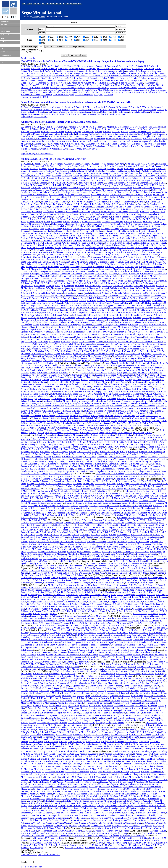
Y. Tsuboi (64, 623)
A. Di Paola (90, 525)
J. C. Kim (49, 255)
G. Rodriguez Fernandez (107, 806)
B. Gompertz (37, 583)
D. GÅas (49, 777)
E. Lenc (162, 561)
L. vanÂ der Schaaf (155, 344)
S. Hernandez (44, 739)
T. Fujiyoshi (58, 592)
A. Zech (85, 723)
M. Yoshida (83, 599)
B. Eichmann (46, 387)
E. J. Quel (112, 803)
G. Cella (44, 192)
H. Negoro (61, 621)
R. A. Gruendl (94, 496)
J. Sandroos (88, 413)
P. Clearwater (151, 197)
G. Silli (88, 813)
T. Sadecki (80, 318)
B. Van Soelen (129, 645)
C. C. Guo (116, 437)
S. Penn (96, 303)
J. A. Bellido (90, 756)
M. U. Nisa (149, 744)
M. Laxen (81, 262)
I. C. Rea (56, 411)
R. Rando (96, 556)
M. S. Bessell (142, 568)
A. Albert (147, 449)
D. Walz (138, 823)
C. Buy (45, 188)
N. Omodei (121, 554)
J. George (143, 229)
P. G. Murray (160, 288)
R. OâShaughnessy (140, 296)
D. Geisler (84, 80)
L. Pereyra (40, 90)
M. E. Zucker (38, 363)
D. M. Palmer (76, 479)
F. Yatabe (133, 623)
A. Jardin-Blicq (109, 739)
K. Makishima (121, 618)
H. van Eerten (135, 845)
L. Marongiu (34, 532)
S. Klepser (114, 696)
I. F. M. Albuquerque (147, 751)
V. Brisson (48, 185)
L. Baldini (142, 539)
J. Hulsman (103, 782)
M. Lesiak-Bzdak (70, 401)
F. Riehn (45, 806)
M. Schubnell (115, 513)
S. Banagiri (157, 171)
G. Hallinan (144, 604)
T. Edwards (135, 686)
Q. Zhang (83, 447)
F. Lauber (58, 401)
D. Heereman (55, 391)
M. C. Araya (60, 169)
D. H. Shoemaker (74, 327)
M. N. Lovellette (84, 552)
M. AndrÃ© (157, 449)
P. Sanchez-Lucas (116, 808)
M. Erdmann (50, 772)
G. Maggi (146, 401)
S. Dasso (65, 766)
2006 (42, 37)
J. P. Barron (128, 375)
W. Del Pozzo (88, 209)
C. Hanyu (136, 616)
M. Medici (85, 403)
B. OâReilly (100, 296)
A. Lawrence (137, 139)
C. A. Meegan (152, 365)
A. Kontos (106, 257)
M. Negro (96, 554)
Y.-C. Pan (53, 491)
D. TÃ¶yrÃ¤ (145, 339)
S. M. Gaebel (120, 226)
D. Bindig (78, 377)
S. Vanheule (92, 423)
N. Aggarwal (38, 166)
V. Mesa (116, 85)
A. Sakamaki (78, 621)
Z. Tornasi (108, 339)
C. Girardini (47, 657)
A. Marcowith (66, 700)
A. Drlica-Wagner (137, 493)
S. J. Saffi (45, 808)
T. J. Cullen (129, 204)
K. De (125, 602)
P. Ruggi (44, 318)
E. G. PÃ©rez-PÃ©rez (55, 746)
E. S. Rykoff (71, 513)
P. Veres (88, 368)
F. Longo (31, 484)
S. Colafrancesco (81, 486)
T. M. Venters (44, 561)
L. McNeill (58, 278)
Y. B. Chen (138, 435)
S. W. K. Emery (53, 476)
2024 (112, 40)
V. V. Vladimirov (123, 587)
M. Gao (83, 437)
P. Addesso (96, 164)
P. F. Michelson (34, 554)
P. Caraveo (47, 486)
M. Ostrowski (55, 706)
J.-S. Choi (119, 628)
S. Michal (92, 794)
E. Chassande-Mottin (158, 192)
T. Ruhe (157, 411)
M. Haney (114, 238)
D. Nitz (57, 799)
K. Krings (82, 399)
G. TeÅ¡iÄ (65, 421)
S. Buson (131, 542)
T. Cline (149, 433)
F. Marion (103, 271)
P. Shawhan (50, 327)
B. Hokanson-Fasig (147, 391)
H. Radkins (94, 310)
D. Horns (65, 693)
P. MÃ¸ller (148, 535)
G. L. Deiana (102, 530)
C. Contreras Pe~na (43, 76)
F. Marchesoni (92, 271)
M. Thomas (148, 337)
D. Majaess (91, 69)
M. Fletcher (80, 224)
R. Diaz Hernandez (64, 734)
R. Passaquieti (145, 301)
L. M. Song (76, 435)
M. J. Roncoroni (141, 806)
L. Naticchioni (49, 290)
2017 (51, 40)
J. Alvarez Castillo (49, 754)
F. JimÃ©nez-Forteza (94, 248)
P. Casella (57, 525)
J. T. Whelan (120, 354)
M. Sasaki (128, 710)
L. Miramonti (130, 794)
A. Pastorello (126, 141)
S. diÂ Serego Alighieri (104, 537)
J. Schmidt (63, 322)
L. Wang (89, 568)
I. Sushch (71, 715)
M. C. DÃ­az (85, 212)
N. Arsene (137, 754)
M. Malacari (118, 789)
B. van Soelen (124, 146)
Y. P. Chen (148, 435)
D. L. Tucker (96, 515)
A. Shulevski (87, 725)
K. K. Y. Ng (159, 290)
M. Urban (34, 820)
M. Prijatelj (71, 308)
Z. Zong (50, 828)
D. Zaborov (42, 723)
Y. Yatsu (29, 614)
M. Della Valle (150, 110)
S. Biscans (136, 178)
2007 (51, 37)
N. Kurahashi (132, 399)
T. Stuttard (124, 418)
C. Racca (96, 469)
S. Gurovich (41, 83)
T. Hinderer (99, 243)
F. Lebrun (118, 370)
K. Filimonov (105, 387)
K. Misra (97, 831)
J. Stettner (53, 418)
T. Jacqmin (49, 248)
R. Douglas (97, 214)
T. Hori (31, 618)
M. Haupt (102, 691)
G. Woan (135, 356)
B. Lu (62, 442)
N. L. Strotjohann (111, 418)
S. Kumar (84, 259)
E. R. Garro (36, 69)
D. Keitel (68, 252)
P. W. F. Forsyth (109, 224)
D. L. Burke (103, 503)
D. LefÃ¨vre (134, 464)
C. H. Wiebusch (134, 425)
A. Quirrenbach (96, 708)
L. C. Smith (149, 69)
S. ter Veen (76, 725)
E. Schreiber (125, 322)
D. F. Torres (162, 559)
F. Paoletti (74, 301)
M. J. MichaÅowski (111, 831)
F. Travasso (156, 339)
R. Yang (32, 723)
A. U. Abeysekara (152, 727)
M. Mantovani (79, 271)
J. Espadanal (83, 772)
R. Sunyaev (53, 372)
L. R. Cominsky (89, 199)
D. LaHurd (83, 787)
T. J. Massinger (146, 274)
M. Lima (57, 510)
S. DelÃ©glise (75, 209)
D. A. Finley (35, 496)
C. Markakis (134, 271)
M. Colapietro (136, 110)
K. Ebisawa (126, 616)
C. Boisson (82, 681)
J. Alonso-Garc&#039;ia (52, 66)
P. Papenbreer (153, 799)
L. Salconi (117, 318)
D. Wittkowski (84, 826)
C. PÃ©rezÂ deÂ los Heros (104, 408)
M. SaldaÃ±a (135, 469)
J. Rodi (33, 372)
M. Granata (148, 233)
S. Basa (95, 452)
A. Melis (43, 532)
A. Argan (134, 481)
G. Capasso (111, 107)
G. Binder (69, 377)
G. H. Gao (67, 437)
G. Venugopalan (152, 346)
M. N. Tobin (95, 421)
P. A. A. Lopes (143, 496)
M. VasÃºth (84, 346)
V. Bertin (115, 452)
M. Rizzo (25, 315)
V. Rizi (69, 806)
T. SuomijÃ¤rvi (124, 815)
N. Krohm (153, 784)
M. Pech (47, 801)
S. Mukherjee (92, 288)
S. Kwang (110, 259)
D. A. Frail (41, 604)
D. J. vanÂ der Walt (74, 718)
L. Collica (85, 764)
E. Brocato (86, 520)
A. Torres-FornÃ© (121, 339)
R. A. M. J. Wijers (146, 583)
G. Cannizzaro (88, 132)
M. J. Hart (87, 240)
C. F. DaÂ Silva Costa (114, 207)
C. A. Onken (34, 570)
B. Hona (74, 739)
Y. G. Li (107, 440)
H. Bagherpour (110, 375)
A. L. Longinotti (66, 742)
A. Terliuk (55, 421)
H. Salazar (142, 746)
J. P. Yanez (97, 428)
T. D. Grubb (157, 777)
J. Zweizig (49, 363)
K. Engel (147, 734)
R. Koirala (138, 396)
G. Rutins (52, 318)
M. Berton (45, 132)
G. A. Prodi (103, 308)
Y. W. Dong (40, 437)
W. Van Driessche (62, 423)
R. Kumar (74, 259)
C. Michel (136, 281)
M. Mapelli (150, 525)
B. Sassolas (101, 320)
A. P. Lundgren (131, 267)
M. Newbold (138, 744)
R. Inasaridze (79, 676)
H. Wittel (126, 356)
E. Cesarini (93, 192)
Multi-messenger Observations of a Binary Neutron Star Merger (53, 159)
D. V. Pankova (66, 408)
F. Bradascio (35, 380)
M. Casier (137, 380)
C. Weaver (69, 425)
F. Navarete (55, 88)
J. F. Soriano (140, 813)
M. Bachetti (130, 527)
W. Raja (122, 563)
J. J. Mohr (146, 510)
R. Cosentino (122, 107)
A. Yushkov (117, 826)
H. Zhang (123, 573)
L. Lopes (56, 789)
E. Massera (123, 274)
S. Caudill (146, 190)
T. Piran (75, 611)
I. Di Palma (155, 212)
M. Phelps (146, 303)
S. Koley (84, 257)
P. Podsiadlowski (89, 642)
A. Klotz (52, 575)
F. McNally (64, 403)
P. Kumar (65, 259)
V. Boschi (71, 183)
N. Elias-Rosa (60, 134)
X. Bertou (122, 756)
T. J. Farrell (95, 570)
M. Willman (43, 149)
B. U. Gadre (108, 226)
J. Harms (57, 240)
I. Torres (126, 749)
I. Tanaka (134, 597)
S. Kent (157, 508)
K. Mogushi (69, 286)
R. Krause (144, 784)
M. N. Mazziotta (142, 552)
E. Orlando (141, 554)
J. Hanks (135, 238)
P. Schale (34, 322)
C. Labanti (78, 484)
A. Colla (65, 199)
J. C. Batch (26, 176)
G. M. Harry (66, 240)
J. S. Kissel (153, 255)
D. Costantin (119, 544)
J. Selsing (31, 537)
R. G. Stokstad (87, 418)
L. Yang (105, 358)
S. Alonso (88, 66)
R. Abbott (36, 164)
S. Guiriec (94, 549)
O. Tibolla (106, 749)
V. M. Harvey (101, 780)
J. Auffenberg (89, 375)
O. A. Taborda (49, 818)
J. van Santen (104, 423)
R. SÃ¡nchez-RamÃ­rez (69, 845)
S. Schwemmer (46, 713)
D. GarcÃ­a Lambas (49, 652)
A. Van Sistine (142, 611)
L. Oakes (151, 703)
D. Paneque (32, 556)
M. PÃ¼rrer (159, 308)
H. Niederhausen (102, 406)
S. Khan (134, 252)
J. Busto (55, 454)
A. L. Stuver (51, 334)
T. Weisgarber (149, 749)
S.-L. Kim (65, 628)
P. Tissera (136, 92)
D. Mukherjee (80, 288)
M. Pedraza (56, 303)
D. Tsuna (99, 342)
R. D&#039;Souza (46, 78)
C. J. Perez (105, 303)
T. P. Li (37, 435)
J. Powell (147, 305)
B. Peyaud (152, 706)
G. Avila (163, 754)
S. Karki (101, 250)
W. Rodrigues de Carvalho (84, 806)
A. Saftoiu (55, 808)
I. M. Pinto (72, 305)
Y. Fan (68, 667)
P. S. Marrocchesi (68, 674)
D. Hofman (117, 243)
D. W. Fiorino (33, 737)
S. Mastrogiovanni (29, 276)
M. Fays (40, 222)
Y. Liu (47, 442)
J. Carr (83, 454)
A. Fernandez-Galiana (91, 222)
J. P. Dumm (138, 384)
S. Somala (100, 329)
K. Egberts (146, 686)
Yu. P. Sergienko (35, 590)
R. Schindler (103, 513)
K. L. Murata (96, 595)
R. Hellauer (77, 391)
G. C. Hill (108, 391)
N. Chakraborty (83, 683)
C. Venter (146, 718)
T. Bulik (148, 185)
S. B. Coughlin (101, 202)
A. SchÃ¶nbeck (113, 322)
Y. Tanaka (105, 559)
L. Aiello (60, 166)
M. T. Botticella (57, 132)
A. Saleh (84, 808)
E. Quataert (153, 498)
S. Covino (120, 520)
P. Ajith (75, 166)
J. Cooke (43, 568)
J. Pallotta (142, 799)
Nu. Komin (149, 696)
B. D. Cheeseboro (57, 195)
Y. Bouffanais (99, 183)
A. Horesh (51, 606)
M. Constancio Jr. (104, 199)
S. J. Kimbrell (95, 255)
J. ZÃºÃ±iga (67, 474)
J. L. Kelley (49, 396)
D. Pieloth (121, 408)
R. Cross (97, 382)
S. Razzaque (117, 556)
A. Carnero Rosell (127, 503)
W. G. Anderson (156, 166)
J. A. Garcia (75, 604)
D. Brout (65, 493)
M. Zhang (86, 361)
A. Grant (157, 233)
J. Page (64, 298)
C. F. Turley (157, 421)
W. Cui (156, 435)
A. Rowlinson (65, 580)
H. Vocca (110, 349)
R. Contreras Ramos (60, 76)
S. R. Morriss (149, 286)
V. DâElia (146, 520)
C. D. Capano (62, 190)
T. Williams (71, 650)
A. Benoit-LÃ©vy (56, 503)
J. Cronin (33, 766)
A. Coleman (75, 764)
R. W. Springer (83, 749)
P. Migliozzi (115, 466)
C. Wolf (60, 568)
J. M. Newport (136, 290)
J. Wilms (44, 474)
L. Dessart (35, 134)
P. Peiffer (77, 408)
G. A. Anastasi (81, 754)
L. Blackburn (139, 363)
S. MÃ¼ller (104, 796)
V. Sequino (98, 325)
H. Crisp (50, 625)
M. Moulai (47, 406)
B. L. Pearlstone (44, 303)
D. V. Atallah (149, 169)
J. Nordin (81, 141)
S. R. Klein (117, 396)
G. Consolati (126, 764)
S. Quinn (133, 803)
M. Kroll (91, 399)
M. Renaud (143, 708)
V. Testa (92, 527)
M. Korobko (116, 257)
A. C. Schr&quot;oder (43, 92)
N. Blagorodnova (34, 602)
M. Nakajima (38, 621)
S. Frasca (146, 224)
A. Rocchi (67, 315)
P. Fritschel (59, 226)
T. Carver (120, 380)
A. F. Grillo (146, 777)
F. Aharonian (48, 678)
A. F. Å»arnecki (138, 836)
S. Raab (106, 708)
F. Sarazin (150, 808)
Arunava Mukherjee (64, 288)
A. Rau (47, 144)
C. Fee (47, 222)
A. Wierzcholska (129, 720)
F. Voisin (39, 720)
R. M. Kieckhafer (96, 784)
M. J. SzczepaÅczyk (132, 334)
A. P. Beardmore (103, 474)
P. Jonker (58, 833)
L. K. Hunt (96, 535)
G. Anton (64, 375)
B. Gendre (98, 568)
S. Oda (69, 621)
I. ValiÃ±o (63, 820)
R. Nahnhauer (58, 406)
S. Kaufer (34, 252)
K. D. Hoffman (120, 391)
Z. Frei (164, 224)
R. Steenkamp (39, 715)
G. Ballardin (133, 171)
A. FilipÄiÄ (53, 774)
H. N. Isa (153, 245)
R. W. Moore (36, 406)
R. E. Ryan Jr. (52, 845)
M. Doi (41, 592)
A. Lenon (40, 264)
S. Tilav (75, 421)
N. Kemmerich (74, 784)
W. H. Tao (155, 442)
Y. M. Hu (58, 245)
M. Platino (45, 803)
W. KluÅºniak (137, 696)
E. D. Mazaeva (135, 674)
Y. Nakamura (49, 621)
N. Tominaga (162, 597)
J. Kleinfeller (133, 784)
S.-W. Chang (154, 568)
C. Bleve (40, 759)
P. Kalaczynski (137, 394)
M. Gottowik (134, 777)
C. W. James (133, 461)
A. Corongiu (90, 530)
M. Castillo (131, 732)
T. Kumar (95, 112)
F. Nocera (94, 293)
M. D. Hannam (155, 238)
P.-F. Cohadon (45, 199)
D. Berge (25, 681)
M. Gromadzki (58, 637)
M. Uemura (38, 599)
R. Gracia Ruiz (154, 459)
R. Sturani (41, 334)
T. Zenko (93, 599)
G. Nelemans (82, 290)
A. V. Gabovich (153, 587)
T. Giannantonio (38, 508)
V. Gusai (142, 530)
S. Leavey (120, 262)
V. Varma (67, 346)
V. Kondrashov (95, 257)
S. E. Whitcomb (133, 354)
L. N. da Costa (63, 506)
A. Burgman (110, 380)
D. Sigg (135, 327)
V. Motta (45, 88)
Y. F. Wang (106, 351)
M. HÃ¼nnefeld (57, 394)
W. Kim (65, 255)
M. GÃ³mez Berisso (81, 777)
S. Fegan (56, 688)
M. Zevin (68, 361)
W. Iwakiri (59, 618)
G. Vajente (47, 344)
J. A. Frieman (55, 496)
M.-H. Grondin (70, 549)
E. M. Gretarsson (61, 236)
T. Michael (104, 466)
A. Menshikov (67, 794)
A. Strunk (32, 334)
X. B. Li (92, 440)
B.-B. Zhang (40, 664)
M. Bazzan (56, 176)
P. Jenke (97, 365)
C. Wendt (89, 425)
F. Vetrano (34, 349)
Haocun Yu (143, 358)
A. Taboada (37, 818)
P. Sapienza (49, 471)
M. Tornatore (70, 662)
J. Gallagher (33, 389)
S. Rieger (155, 312)
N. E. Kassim (136, 606)
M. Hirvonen (73, 112)
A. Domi (123, 457)
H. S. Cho (148, 195)
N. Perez (49, 90)
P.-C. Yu (37, 614)
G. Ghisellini (36, 523)
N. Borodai (78, 759)
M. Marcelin (35, 466)
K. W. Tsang (66, 342)
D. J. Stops (138, 332)
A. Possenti (99, 523)
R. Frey (33, 226)
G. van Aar (82, 820)
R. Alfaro (31, 730)
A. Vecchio (94, 346)
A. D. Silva (144, 327)
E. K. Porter (130, 305)
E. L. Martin (48, 85)
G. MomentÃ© (155, 403)
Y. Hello (61, 461)
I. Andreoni (108, 568)
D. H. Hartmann (45, 831)
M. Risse (53, 806)
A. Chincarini (116, 195)
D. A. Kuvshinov (94, 587)
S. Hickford (88, 391)
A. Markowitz (161, 271)
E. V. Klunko (91, 676)
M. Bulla (68, 132)
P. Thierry (68, 575)
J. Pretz (41, 746)
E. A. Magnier (159, 139)
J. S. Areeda (71, 169)
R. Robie (48, 315)
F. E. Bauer (35, 132)
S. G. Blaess (154, 756)
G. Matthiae (145, 791)
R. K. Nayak (61, 290)
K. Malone (120, 742)
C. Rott (150, 411)
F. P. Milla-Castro (128, 85)
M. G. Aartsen (87, 372)
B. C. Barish (47, 173)
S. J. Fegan (75, 547)
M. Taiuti (90, 471)
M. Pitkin (91, 305)
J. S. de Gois (143, 838)
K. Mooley (107, 609)
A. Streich (76, 815)
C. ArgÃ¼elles (75, 375)
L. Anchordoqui (95, 754)
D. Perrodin (142, 532)
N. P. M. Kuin (122, 476)
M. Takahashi (94, 559)
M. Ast (120, 169)
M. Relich (88, 411)
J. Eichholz (125, 217)
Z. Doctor (31, 214)
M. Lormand (53, 267)
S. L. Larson (43, 262)
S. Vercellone (34, 489)
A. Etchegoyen (96, 772)
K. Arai (51, 169)
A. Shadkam (58, 813)
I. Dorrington (86, 214)
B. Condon (144, 683)
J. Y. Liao (142, 440)
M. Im (157, 625)
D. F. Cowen (87, 382)
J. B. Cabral (64, 73)
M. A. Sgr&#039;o (74, 92)
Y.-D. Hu (30, 664)
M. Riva (44, 114)
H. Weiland (33, 149)
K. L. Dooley (63, 214)
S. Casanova (61, 683)
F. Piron (57, 556)
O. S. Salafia (118, 523)
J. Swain (160, 815)
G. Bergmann (128, 176)
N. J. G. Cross (150, 66)
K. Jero (115, 394)
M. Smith (25, 146)
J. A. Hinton (156, 691)
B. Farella (111, 727)
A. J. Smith (72, 749)
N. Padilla (41, 659)
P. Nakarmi (70, 406)
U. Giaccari (162, 774)
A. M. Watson (95, 845)
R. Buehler (122, 542)
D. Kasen (159, 489)
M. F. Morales (73, 669)
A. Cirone (123, 197)
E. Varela (136, 820)
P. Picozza (138, 486)
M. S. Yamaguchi (60, 599)
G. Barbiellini (36, 486)
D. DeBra (38, 209)
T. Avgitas (64, 452)
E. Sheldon (142, 513)
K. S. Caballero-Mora (76, 732)
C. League (141, 725)
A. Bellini (130, 71)
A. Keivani (39, 396)
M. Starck (45, 662)
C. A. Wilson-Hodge (113, 363)
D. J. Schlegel (38, 501)
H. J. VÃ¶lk (49, 720)
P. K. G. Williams (122, 501)
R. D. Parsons (95, 706)
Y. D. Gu (99, 437)
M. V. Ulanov (139, 433)
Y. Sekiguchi (73, 597)
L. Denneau (157, 132)
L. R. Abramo (136, 652)
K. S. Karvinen (112, 250)
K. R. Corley (35, 202)
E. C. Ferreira (117, 222)
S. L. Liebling (62, 727)
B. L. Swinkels (115, 334)
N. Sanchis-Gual (65, 320)
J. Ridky (37, 806)
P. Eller (56, 387)
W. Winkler (106, 356)
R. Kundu (111, 83)
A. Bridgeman (125, 759)
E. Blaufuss (88, 377)
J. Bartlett (138, 173)
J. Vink (32, 720)
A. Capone (64, 454)
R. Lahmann (122, 464)
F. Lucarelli (40, 484)
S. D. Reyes (126, 312)
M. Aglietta (132, 751)
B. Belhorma (105, 452)
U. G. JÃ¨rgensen (73, 583)
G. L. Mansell (55, 271)
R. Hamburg (87, 365)
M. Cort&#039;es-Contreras (118, 76)
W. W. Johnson (110, 248)
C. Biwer (32, 180)
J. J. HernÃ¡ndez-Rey (74, 461)
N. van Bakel (67, 344)
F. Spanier (146, 713)
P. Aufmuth (160, 169)
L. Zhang (77, 361)
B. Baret (72, 452)
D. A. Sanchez (104, 710)
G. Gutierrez (86, 508)
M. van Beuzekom (82, 344)
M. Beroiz (32, 655)
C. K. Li (59, 440)
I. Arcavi (104, 110)
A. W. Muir (50, 288)
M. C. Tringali (44, 342)
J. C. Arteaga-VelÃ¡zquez (66, 730)
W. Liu (24, 595)
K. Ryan (61, 318)
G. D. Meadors (105, 278)
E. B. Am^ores (46, 71)
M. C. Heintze (141, 240)
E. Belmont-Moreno (156, 730)
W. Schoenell (123, 652)
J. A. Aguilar (122, 372)
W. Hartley (106, 496)
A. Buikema (138, 185)
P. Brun (139, 681)
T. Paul (39, 801)
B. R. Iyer (31, 248)
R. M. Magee (136, 269)
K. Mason (113, 274)
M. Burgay (148, 527)
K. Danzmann (86, 207)
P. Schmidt (73, 322)
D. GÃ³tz (119, 537)
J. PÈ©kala (66, 801)
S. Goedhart (90, 848)
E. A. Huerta (68, 245)
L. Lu (103, 401)
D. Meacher (93, 278)
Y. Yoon (31, 628)
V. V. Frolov (70, 226)
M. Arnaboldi (79, 71)
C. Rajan (118, 310)
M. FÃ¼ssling (110, 688)
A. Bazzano (157, 368)
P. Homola (45, 782)
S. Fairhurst (114, 219)
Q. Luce (99, 789)
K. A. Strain (148, 332)
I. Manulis (118, 640)
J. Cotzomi (149, 732)
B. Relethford (78, 411)
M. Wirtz (73, 826)
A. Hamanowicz (74, 136)
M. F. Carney (107, 190)
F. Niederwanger (129, 703)
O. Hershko (156, 107)
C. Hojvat (25, 782)
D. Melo (57, 794)
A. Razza (55, 144)
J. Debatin (57, 769)
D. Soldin (109, 416)
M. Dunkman (149, 384)
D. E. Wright (66, 149)
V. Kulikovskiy (99, 464)
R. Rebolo (47, 590)
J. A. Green (159, 570)
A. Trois (142, 481)
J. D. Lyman (96, 129)
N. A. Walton (156, 146)
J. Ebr (33, 772)
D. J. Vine (78, 349)
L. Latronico (32, 552)
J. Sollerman (35, 146)
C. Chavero (132, 73)
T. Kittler (108, 396)
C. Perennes (129, 706)
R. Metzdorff (105, 281)
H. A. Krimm (110, 476)
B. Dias (24, 78)
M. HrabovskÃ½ (82, 782)
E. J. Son (110, 329)
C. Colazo (93, 655)
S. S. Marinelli (131, 742)
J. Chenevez (41, 370)
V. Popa (70, 469)
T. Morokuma (72, 595)
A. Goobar (107, 604)
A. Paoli (82, 301)
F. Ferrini (128, 222)
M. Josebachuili (153, 782)
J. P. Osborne (44, 479)
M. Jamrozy (112, 693)
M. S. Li (72, 440)
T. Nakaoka (141, 595)
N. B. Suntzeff (134, 573)
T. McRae (67, 278)
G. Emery (155, 686)
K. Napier (25, 290)
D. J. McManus (45, 278)
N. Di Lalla (31, 547)
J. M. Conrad (75, 382)
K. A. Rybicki (101, 144)
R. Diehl (69, 370)
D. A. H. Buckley (137, 650)
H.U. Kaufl (110, 114)
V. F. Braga (42, 73)
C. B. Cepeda (54, 192)
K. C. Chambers (122, 127)
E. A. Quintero (42, 310)
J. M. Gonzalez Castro (53, 233)
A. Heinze (118, 136)
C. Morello (46, 796)
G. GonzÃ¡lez (37, 233)
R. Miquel (136, 510)
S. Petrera (135, 801)
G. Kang (69, 250)
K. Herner (115, 496)
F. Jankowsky (137, 693)
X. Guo (134, 236)
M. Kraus (32, 698)
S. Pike (68, 611)
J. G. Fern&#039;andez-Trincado (114, 78)
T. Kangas (86, 583)
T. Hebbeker (123, 780)
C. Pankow (43, 301)
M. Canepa (157, 188)
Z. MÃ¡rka (123, 271)
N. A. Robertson (37, 315)
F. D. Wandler (35, 425)
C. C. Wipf (117, 356)
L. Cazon (136, 761)
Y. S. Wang (70, 444)
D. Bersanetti (161, 176)
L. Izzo (160, 637)
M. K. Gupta (152, 236)
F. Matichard (52, 276)
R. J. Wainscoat (143, 146)
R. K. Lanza (32, 262)
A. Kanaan (117, 657)
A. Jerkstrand (48, 127)
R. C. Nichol (156, 510)
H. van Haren (38, 461)
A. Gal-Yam (51, 112)
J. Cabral (50, 655)
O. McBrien (60, 141)
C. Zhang (45, 614)
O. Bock (122, 180)
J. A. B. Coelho (144, 454)
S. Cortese (64, 202)
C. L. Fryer (66, 496)
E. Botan (32, 73)
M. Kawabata (120, 592)
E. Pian (76, 523)
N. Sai (127, 442)
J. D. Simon (141, 489)
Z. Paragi (154, 831)
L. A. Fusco (102, 459)
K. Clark (33, 382)
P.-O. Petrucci (141, 706)
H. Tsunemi (74, 623)
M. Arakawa (89, 678)
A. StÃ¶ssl (98, 418)
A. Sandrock (77, 413)
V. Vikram (107, 515)
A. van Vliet (126, 820)
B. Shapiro (40, 327)
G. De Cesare (78, 525)
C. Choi (164, 625)
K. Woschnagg (62, 428)
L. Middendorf (118, 794)
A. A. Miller (86, 609)
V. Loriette (43, 267)
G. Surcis (67, 535)
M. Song (118, 416)
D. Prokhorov (49, 708)
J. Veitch (115, 346)
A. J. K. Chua (53, 197)
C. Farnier (47, 688)
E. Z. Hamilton (90, 238)
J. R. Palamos (99, 298)
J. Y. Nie (106, 442)
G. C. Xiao (105, 444)
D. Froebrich (49, 80)
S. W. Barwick (140, 375)
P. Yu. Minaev (148, 674)
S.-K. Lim (110, 628)
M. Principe (82, 308)
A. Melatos (152, 278)
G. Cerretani (82, 192)
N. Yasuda (73, 599)
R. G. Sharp (73, 570)
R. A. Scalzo (46, 570)
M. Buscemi (33, 761)
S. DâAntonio (72, 207)
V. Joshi (120, 739)
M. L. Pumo (26, 144)
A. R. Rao (99, 430)
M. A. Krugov (161, 674)
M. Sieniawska (124, 327)
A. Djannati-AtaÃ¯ (78, 686)
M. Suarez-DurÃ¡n (98, 815)
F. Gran (141, 80)
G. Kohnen (128, 396)
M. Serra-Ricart (59, 590)
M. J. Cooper (149, 764)
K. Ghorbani (56, 389)
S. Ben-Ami (79, 107)
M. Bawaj (35, 176)
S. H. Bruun (125, 580)
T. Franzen (151, 667)
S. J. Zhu (139, 361)
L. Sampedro (153, 659)
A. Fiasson (80, 688)
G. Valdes (57, 344)
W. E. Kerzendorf (55, 139)
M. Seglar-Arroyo (61, 713)
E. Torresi (25, 561)
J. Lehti (114, 112)
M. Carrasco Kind (143, 503)
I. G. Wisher (26, 751)
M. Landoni (105, 112)
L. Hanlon (86, 136)
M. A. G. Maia (68, 510)
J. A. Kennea (98, 476)
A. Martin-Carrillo (37, 141)
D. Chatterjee (27, 195)
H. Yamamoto (83, 358)
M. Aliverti (56, 107)
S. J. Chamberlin (106, 192)
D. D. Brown (103, 185)
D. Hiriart (74, 664)
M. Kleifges (122, 784)
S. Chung (86, 197)
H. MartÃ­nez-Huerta (58, 744)
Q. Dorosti (131, 769)
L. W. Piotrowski (100, 836)
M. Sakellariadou (105, 318)
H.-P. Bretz (75, 380)
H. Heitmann (154, 240)
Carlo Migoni (62, 532)
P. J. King (115, 255)
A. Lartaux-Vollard (57, 262)
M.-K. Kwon (90, 628)
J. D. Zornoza (55, 474)
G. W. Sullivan (135, 418)
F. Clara (131, 197)
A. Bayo (99, 71)
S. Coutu (159, 764)
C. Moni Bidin (154, 85)
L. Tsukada (90, 342)
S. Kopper (32, 399)
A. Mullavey (115, 288)
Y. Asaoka (114, 671)
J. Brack (98, 759)
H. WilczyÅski (61, 826)
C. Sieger (58, 471)
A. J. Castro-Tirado (155, 662)
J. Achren (73, 110)
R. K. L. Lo (130, 264)
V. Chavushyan (73, 655)
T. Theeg (118, 337)
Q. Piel (161, 706)
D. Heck (133, 780)
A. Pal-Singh (133, 298)
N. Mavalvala (73, 276)
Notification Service (7, 35)
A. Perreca (114, 303)
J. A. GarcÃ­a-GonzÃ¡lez (73, 737)
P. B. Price (139, 408)
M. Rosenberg (117, 746)
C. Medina (32, 794)
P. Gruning (114, 236)
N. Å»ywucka (118, 723)
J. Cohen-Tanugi (92, 544)
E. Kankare (71, 127)
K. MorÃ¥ (60, 703)
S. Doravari (74, 214)
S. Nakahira (26, 621)
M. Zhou (123, 361)
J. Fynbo (42, 112)
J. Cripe (107, 204)
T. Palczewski (43, 408)
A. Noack (85, 293)
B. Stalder (46, 146)
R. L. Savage (151, 320)
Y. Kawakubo (80, 671)
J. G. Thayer (115, 559)
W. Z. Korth (128, 257)
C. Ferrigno (135, 368)
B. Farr (139, 219)
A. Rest (63, 144)
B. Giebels (33, 691)
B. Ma (38, 573)
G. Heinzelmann (123, 691)
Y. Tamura (125, 597)
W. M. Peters (58, 611)
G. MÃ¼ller (81, 796)
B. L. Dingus (89, 734)
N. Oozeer (113, 848)
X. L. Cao (86, 435)
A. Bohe (156, 180)
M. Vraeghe (134, 423)
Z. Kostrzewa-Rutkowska (82, 139)
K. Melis (95, 466)
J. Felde (96, 387)
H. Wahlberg (116, 823)
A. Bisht (158, 178)
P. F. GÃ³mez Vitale (98, 777)
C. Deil (40, 686)
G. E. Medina (62, 498)
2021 (86, 40)
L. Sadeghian (91, 318)
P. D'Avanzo (145, 107)
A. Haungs (112, 780)
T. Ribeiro (101, 652)
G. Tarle (62, 515)
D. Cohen (56, 199)
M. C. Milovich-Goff (82, 283)
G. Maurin (96, 700)
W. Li (79, 440)
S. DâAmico (44, 766)
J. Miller (56, 283)
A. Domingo (78, 370)
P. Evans (73, 578)
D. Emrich (141, 667)
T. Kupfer (43, 609)
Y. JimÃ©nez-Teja (104, 657)
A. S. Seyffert (86, 713)
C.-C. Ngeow (138, 609)
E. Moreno (106, 744)
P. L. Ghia (151, 774)
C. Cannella (48, 602)
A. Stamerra (74, 527)
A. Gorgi (124, 777)
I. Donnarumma (123, 481)
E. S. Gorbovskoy (66, 585)
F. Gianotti (135, 484)
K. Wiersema (53, 537)
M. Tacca (146, 334)
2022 (95, 40)
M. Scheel (43, 322)
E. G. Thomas (136, 337)
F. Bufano (35, 525)
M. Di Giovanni (108, 212)
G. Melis (52, 532)
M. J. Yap (114, 358)
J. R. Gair (130, 226)
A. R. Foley (79, 848)
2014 (112, 37)
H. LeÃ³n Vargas (36, 742)
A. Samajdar (147, 318)
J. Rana (102, 611)
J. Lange (160, 259)
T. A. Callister (126, 188)
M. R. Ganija (155, 226)
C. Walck (144, 423)
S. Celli (90, 454)
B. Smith (68, 329)
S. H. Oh (30, 296)
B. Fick (29, 774)
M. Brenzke (65, 380)
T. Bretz (115, 759)
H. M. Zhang (64, 447)
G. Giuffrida (101, 525)
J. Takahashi (102, 597)
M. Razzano (63, 312)
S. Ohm (45, 706)
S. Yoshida (115, 428)
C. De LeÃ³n (35, 734)
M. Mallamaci (130, 789)
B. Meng (90, 442)
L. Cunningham (154, 204)
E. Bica (153, 71)
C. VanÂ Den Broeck (120, 344)
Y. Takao (34, 623)
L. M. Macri (35, 652)
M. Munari (38, 110)
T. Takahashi (81, 715)
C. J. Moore (118, 286)
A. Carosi (50, 683)
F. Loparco (71, 552)
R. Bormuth (133, 452)
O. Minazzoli (97, 283)
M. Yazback (124, 358)
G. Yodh (106, 428)
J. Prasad (156, 305)
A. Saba (32, 535)
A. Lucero (108, 789)
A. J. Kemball (78, 252)
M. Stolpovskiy (54, 815)
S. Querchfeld (123, 803)
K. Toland (88, 339)
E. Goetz (134, 231)
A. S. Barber (113, 730)
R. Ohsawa (161, 595)
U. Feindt (158, 602)
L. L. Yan (129, 444)
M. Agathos (161, 164)
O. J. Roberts (67, 368)
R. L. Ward (116, 351)
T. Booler (114, 838)
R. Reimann (66, 411)
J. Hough (162, 243)
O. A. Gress (81, 587)
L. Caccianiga (65, 761)
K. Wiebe (122, 425)
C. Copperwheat (115, 602)
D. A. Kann (96, 583)
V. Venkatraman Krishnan (131, 570)
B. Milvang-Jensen (156, 578)
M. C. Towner (56, 840)
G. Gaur (76, 229)
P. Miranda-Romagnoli (91, 744)
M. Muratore (148, 288)
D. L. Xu (73, 428)
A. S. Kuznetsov (121, 585)
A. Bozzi (109, 183)
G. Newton (148, 290)
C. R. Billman (97, 178)
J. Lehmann (30, 264)
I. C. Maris (34, 791)
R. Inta (137, 245)
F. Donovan (51, 214)
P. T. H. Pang (32, 301)
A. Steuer (62, 418)
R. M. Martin (88, 274)
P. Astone (139, 169)
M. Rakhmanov (143, 310)
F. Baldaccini (121, 171)
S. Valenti (36, 520)
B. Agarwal (150, 164)
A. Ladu (150, 530)
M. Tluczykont (157, 715)
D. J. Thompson (139, 559)
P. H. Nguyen (134, 796)
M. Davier (145, 207)
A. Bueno (160, 759)
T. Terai (152, 597)
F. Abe (123, 590)
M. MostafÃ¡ (117, 744)
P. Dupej (49, 217)
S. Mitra (136, 283)
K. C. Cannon (36, 190)
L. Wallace (49, 351)
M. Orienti (131, 554)
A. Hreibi (49, 245)
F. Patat (135, 141)
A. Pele (88, 303)
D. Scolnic (49, 501)
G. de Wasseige (61, 384)
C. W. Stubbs (56, 146)
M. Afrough (140, 164)
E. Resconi (98, 411)
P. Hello (163, 240)
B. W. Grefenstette (131, 604)
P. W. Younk (64, 751)
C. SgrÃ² (43, 559)
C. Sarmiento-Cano (29, 810)
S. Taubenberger (100, 146)
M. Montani (107, 286)
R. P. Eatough (36, 843)
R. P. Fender (152, 723)
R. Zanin (63, 723)
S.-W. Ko (74, 628)
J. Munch (125, 288)
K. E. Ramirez (157, 310)
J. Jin (39, 440)
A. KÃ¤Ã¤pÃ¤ (35, 784)
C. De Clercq (135, 382)
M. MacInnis (50, 269)
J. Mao (30, 539)
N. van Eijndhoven (78, 423)
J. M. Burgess (122, 845)
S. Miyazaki (48, 595)
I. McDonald (91, 85)
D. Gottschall (70, 691)
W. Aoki (138, 590)
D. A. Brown (53, 73)
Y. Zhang (141, 447)
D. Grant (127, 389)
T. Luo (76, 442)
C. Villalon (36, 95)
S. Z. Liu (32, 442)
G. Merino (113, 403)
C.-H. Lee (161, 592)
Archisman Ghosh (61, 231)
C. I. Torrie (134, 339)
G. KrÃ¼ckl (101, 399)
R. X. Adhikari (108, 164)
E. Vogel (124, 423)
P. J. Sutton (103, 334)
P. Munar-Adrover (54, 484)
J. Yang (151, 573)
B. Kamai (46, 250)
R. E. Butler (75, 493)
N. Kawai (78, 618)
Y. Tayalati (99, 471)
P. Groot (83, 236)
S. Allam (34, 493)
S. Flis (124, 387)
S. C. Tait (155, 334)
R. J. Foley (58, 489)
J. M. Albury (162, 751)
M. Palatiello (152, 554)
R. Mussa (114, 796)
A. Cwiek (148, 833)
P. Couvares (140, 202)
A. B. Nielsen (56, 293)
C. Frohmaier (118, 134)
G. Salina (93, 808)
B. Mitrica (142, 794)
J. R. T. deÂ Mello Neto (153, 766)
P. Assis (155, 754)
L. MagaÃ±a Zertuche (120, 269)
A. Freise (25, 226)
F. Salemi (137, 318)
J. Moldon (89, 833)
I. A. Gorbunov (109, 587)
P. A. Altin (109, 166)
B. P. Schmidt (78, 575)
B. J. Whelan (112, 425)
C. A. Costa (74, 202)
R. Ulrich (161, 818)
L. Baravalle (99, 66)
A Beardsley (111, 667)
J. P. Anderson (131, 129)
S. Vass (75, 346)
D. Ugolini (131, 342)
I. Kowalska (139, 257)
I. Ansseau (55, 375)
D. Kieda (140, 739)
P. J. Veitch (124, 346)
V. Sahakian (84, 710)
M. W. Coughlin (87, 202)
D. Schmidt (92, 810)
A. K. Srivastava (36, 332)
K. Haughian (109, 240)
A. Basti (164, 173)
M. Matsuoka (134, 618)
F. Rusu (120, 611)
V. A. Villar (88, 501)
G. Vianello (55, 561)
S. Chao (126, 192)
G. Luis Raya (79, 742)
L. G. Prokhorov (116, 308)
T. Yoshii (154, 623)
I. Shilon (104, 713)
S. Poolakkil (34, 368)
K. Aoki (130, 590)
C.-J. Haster (97, 240)
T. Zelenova (48, 361)
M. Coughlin (60, 127)
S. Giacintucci (96, 604)
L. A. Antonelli (151, 523)
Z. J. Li (114, 440)
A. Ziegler (100, 723)
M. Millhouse (66, 283)
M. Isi (23, 248)
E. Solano (87, 92)
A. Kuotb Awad (61, 787)
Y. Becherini (149, 678)
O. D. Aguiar (50, 166)
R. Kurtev (73, 69)
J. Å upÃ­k (151, 815)
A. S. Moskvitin (50, 676)
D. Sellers (63, 325)
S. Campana (35, 107)
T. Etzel (53, 219)
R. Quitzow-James (57, 310)
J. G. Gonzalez (116, 389)
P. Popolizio (119, 305)
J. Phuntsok (145, 801)
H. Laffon (54, 698)
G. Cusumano (155, 474)
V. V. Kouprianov (136, 518)
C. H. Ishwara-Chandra (63, 831)
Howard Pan (144, 298)
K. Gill (117, 231)
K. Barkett (67, 173)
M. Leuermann (85, 401)
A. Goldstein (75, 365)
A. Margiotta (47, 466)
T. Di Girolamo (122, 212)
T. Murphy (32, 563)
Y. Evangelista (58, 481)
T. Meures (123, 403)
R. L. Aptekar (44, 433)
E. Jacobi (84, 394)
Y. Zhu (92, 449)
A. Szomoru (99, 833)
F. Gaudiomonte (131, 530)
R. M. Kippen (116, 365)
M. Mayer (116, 700)
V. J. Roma (98, 315)
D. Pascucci (120, 301)
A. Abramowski (35, 678)
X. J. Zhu (148, 361)
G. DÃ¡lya (45, 207)
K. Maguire (109, 127)
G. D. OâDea (147, 293)
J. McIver (34, 278)
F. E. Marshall (142, 476)
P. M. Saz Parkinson (29, 559)
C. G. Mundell (87, 537)
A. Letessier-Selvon (153, 787)
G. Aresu (120, 527)
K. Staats (47, 332)
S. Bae (102, 171)
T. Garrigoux (143, 688)
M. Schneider (36, 749)
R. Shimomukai (121, 621)
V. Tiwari (64, 339)
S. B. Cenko (143, 474)
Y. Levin (80, 264)
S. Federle (71, 78)
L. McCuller (139, 276)
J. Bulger (77, 132)
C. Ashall (153, 129)
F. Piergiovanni (34, 305)
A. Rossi (108, 523)
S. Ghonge (34, 231)
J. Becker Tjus (33, 377)
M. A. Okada (49, 296)
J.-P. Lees (81, 698)
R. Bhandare (60, 178)
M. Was (134, 351)
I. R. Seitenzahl (159, 144)
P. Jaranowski (68, 248)
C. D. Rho (77, 746)
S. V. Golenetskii (72, 433)
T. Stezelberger (73, 418)
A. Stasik (44, 418)
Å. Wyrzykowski (80, 149)
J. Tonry (66, 129)
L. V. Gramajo (131, 80)
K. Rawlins (46, 411)
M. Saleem (127, 318)
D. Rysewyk (36, 413)
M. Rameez (36, 411)
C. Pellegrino (41, 469)
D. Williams (33, 356)
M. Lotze (154, 464)
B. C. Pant (64, 301)
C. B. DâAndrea (48, 506)
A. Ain (68, 166)
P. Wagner (96, 720)
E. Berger (129, 491)
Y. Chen (87, 195)
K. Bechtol (43, 503)
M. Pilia (146, 486)
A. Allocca (99, 166)
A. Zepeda (157, 826)
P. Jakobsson (48, 583)
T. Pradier (78, 469)
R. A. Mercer (34, 281)
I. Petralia (58, 90)
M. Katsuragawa (69, 696)
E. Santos (141, 808)
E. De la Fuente (48, 734)
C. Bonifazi (67, 759)
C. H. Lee (129, 262)
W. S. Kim (74, 255)
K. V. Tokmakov (76, 339)
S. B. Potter (92, 650)
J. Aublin (54, 452)
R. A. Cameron (143, 542)
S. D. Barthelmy (126, 173)
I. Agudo (162, 831)
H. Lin (133, 496)
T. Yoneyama (144, 623)
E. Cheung (147, 380)
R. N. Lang (151, 259)
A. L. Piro (106, 489)
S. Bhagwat (49, 178)
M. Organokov (154, 466)
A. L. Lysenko (98, 433)
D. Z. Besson (58, 377)
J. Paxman (32, 840)
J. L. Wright (41, 358)
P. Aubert (109, 678)
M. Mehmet (118, 278)
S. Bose (79, 183)
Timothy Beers (38, 17)
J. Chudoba (26, 764)
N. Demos (99, 209)
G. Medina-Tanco (45, 794)
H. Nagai (106, 595)
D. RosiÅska (143, 315)
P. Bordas (114, 681)
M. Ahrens (142, 372)
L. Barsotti (93, 173)
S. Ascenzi (102, 169)
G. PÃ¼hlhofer (72, 708)
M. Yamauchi (123, 623)
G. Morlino (57, 796)
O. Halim (59, 238)
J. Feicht (66, 222)
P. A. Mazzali (137, 535)
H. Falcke (107, 772)
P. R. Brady (131, 183)
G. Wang (67, 351)
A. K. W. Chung (74, 197)
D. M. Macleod (62, 269)
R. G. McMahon (101, 510)
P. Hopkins (145, 243)
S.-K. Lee (46, 628)
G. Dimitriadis (46, 134)
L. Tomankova (95, 818)
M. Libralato (130, 83)
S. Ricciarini (38, 674)
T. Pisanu (152, 532)
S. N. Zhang (57, 435)
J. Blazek (32, 759)
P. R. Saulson (130, 320)
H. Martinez (66, 791)
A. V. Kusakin (27, 676)
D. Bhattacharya (62, 430)
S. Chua (63, 197)
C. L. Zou (109, 449)
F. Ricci (135, 312)
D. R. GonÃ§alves (61, 657)
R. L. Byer (53, 188)
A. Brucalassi (99, 107)
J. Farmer (116, 772)
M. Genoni (62, 112)
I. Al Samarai (153, 372)
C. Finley (116, 387)
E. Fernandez (126, 506)
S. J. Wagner (85, 720)
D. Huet (78, 245)
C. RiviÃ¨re (87, 746)
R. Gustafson (49, 238)
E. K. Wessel (66, 354)
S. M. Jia (157, 437)
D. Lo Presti (46, 789)
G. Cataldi (127, 761)
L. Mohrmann (48, 703)
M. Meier (95, 403)
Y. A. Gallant (131, 688)
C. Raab (162, 408)
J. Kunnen (111, 399)
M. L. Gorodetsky (85, 233)
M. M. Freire (66, 774)
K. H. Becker (78, 756)
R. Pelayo (33, 746)
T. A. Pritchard (129, 568)
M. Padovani (73, 706)
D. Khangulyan (83, 696)
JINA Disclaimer (6, 55)
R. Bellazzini (44, 542)
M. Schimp (82, 810)
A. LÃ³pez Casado (78, 789)
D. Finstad (148, 222)
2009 (69, 37)
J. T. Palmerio (113, 141)
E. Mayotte (155, 791)
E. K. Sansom (43, 840)
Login (3, 62)
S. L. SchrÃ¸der (118, 583)
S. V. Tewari (108, 337)
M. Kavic (118, 725)
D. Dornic (143, 457)
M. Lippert (83, 727)
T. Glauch (75, 389)
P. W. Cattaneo (59, 486)
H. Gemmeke (124, 774)
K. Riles (163, 312)
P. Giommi (75, 476)
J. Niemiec (142, 703)
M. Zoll (131, 428)
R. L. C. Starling (41, 539)
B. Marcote (79, 833)
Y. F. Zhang (160, 447)
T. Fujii (76, 774)
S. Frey (51, 833)
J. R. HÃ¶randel (57, 782)
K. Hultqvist (44, 394)
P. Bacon (80, 171)
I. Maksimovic (160, 269)
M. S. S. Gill (162, 515)
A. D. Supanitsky (139, 815)
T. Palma (142, 88)
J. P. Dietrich (104, 506)
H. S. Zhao (54, 449)
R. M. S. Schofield (97, 322)
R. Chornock (86, 493)
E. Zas (125, 826)
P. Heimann (142, 780)
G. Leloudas (158, 127)
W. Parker (110, 301)
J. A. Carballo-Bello (107, 73)
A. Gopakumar (70, 233)
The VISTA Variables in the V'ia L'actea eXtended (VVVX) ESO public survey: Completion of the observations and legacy (83, 61)
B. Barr (85, 173)
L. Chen (111, 435)
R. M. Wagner (107, 720)
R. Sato (41, 810)
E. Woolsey (50, 428)
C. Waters (91, 616)
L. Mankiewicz (65, 836)
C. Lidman (80, 568)
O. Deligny (67, 769)
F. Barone (77, 173)
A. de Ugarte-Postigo (60, 578)
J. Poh (61, 803)
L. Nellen (128, 744)
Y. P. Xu (120, 444)
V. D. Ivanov (63, 69)
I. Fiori (156, 222)
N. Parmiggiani (123, 484)
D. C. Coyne (58, 204)
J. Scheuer (53, 322)
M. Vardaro (57, 346)
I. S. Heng (47, 243)
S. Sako (64, 597)
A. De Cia (133, 132)
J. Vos (133, 146)
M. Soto (96, 92)
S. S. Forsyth (123, 224)
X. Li (85, 440)
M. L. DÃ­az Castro (81, 769)
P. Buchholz (150, 759)
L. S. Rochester (160, 556)
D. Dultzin (160, 655)
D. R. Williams (156, 425)
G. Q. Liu (159, 440)
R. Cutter (135, 580)
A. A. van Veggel (44, 346)
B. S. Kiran (155, 606)
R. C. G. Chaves (98, 683)
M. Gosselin (110, 233)
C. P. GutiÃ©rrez (59, 136)
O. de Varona (48, 212)
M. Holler (56, 693)
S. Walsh (59, 351)
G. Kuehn (56, 259)
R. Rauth (115, 708)
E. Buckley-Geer (90, 503)
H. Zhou (74, 751)
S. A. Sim (81, 127)
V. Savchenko (124, 368)
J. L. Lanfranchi (35, 401)
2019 (69, 40)
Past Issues (4, 25)
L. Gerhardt (44, 389)
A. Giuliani (98, 481)
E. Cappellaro (124, 110)
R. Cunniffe (51, 664)
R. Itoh (87, 592)
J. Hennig (57, 243)
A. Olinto (123, 799)
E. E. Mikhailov (160, 281)
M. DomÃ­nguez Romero (144, 655)
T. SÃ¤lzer (47, 413)
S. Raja (111, 310)
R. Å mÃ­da (97, 813)
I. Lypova (31, 700)
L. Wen (57, 354)
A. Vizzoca (35, 474)
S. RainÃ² (87, 556)
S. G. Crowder (118, 204)
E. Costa (69, 486)
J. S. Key (107, 252)
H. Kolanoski (149, 396)
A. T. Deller (69, 568)
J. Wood (36, 751)
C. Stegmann (51, 715)
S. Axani (99, 375)
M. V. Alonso (33, 71)
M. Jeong (107, 394)
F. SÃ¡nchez (103, 808)
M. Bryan (147, 681)
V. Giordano (119, 459)
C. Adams (77, 164)
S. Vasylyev (133, 566)
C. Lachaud (111, 464)
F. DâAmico (96, 486)
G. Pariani (155, 112)
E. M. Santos (130, 808)
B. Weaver (151, 351)
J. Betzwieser (38, 178)
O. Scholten (103, 810)
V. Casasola (41, 530)
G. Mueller (40, 288)
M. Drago (138, 214)
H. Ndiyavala (116, 703)
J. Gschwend (74, 508)
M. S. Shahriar (155, 325)
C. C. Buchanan (126, 185)
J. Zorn (108, 723)
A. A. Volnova (122, 674)
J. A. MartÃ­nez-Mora (73, 466)
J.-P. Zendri (58, 361)
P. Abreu (123, 751)
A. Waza (60, 425)
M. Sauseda (26, 501)
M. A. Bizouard (43, 180)
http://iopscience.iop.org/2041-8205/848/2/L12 (41, 855)
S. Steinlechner (91, 332)
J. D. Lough (75, 267)
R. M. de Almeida (111, 766)
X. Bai (120, 375)
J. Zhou (144, 573)
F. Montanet (36, 796)
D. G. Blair (91, 180)
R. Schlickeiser (140, 710)
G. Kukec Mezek (37, 787)
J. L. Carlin (151, 515)
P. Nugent (116, 498)
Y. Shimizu (140, 671)
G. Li (66, 440)
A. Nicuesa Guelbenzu (41, 136)
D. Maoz (143, 566)
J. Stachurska (152, 416)
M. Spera (64, 527)
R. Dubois (66, 547)
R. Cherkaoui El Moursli (105, 454)
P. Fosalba (147, 506)
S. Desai (94, 506)
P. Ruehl (37, 808)
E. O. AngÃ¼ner (76, 678)
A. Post (139, 305)
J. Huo (149, 437)
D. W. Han (125, 437)
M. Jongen (154, 461)
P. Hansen (69, 780)
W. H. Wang (95, 351)
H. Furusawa (69, 592)
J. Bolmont (93, 681)
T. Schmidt (152, 413)
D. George (134, 229)
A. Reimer (128, 556)
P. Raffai (103, 310)
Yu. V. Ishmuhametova (87, 590)
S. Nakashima (90, 703)
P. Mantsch (152, 789)
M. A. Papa (91, 301)
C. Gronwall (86, 476)
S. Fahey (76, 387)
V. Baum (151, 375)
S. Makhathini (102, 848)
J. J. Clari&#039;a (158, 73)
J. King (106, 696)
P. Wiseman (55, 149)
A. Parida (101, 301)
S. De (30, 209)
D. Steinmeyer (104, 332)
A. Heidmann (128, 240)
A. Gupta (141, 236)
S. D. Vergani (41, 537)
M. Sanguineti (37, 471)
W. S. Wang (59, 444)
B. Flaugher (137, 506)
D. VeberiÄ (36, 823)
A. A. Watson (148, 823)
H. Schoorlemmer (50, 749)
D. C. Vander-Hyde (138, 344)
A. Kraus (56, 843)
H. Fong (89, 224)
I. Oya (64, 706)
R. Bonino (91, 542)
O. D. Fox (31, 604)
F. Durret (160, 493)
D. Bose (131, 377)
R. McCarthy (98, 276)
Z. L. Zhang (43, 449)
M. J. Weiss (79, 425)
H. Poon (38, 708)
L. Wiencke (48, 826)
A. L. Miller (35, 283)
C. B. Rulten (73, 710)
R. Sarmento (160, 808)
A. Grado (130, 233)
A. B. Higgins (74, 537)
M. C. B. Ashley (84, 573)
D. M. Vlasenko (135, 585)
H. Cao (46, 190)
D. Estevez (32, 219)
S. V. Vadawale (111, 430)
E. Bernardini (46, 377)
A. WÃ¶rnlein (154, 720)
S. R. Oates (33, 479)
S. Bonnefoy (103, 681)
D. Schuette (136, 322)
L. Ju (151, 248)
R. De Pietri (126, 209)
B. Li (52, 440)
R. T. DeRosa (160, 209)
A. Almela (36, 754)
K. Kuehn (40, 510)
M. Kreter (73, 464)
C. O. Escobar (71, 772)
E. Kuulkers (146, 368)
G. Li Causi (123, 112)
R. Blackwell (59, 681)
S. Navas (135, 466)
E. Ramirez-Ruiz (79, 491)
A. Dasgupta (98, 207)
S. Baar (156, 590)
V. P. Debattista (160, 76)
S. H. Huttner (105, 245)
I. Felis (93, 459)
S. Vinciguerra (66, 349)
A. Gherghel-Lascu (138, 774)
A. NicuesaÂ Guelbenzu (145, 647)
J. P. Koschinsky (45, 399)
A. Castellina (106, 761)
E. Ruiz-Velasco (130, 746)
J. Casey (129, 380)
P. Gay (111, 459)
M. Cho (156, 195)
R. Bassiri (155, 173)
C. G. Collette (75, 199)
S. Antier (34, 169)
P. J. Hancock (155, 838)
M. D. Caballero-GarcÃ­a (89, 664)
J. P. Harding (32, 739)
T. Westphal (100, 354)
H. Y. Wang (41, 444)
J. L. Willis (73, 356)
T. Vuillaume (60, 720)
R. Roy (81, 144)
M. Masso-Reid (160, 274)
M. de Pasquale (39, 476)
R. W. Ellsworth (136, 734)
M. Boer (138, 180)
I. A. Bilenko (72, 178)
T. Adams (86, 164)
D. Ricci (52, 114)
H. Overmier (34, 298)
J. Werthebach (100, 425)
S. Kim (98, 828)
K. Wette (110, 354)
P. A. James (31, 139)
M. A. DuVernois (103, 734)
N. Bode (130, 180)
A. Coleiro (156, 454)
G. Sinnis (62, 749)
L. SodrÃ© (35, 662)
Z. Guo (32, 83)
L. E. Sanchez (51, 320)
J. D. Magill (107, 552)
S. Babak (72, 171)
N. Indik (129, 245)
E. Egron (112, 530)
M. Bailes (51, 568)
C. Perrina (52, 469)
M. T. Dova (156, 769)
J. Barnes (111, 566)
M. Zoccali (108, 95)
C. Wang (75, 667)
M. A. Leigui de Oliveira (133, 787)
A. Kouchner (62, 464)
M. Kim (79, 396)
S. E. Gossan (99, 233)
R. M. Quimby (91, 611)
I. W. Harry (77, 240)
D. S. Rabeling (82, 310)
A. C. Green (47, 236)
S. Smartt (73, 114)
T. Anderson (44, 375)
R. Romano (109, 315)
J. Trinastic (33, 342)
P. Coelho (84, 655)
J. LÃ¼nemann (113, 401)
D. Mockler (152, 794)
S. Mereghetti (158, 370)
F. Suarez (85, 815)
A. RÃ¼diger (33, 318)
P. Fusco (130, 547)
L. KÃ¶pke (160, 396)
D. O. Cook (102, 602)
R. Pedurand (67, 303)
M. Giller (39, 777)
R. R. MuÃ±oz (88, 498)
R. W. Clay (36, 764)
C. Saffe (44, 587)
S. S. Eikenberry (137, 217)
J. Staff (60, 575)
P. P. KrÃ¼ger (43, 698)
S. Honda (80, 592)
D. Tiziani (146, 715)
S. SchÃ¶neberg (48, 416)
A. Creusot (56, 457)
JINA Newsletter (6, 52)
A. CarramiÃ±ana (107, 732)
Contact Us (4, 42)
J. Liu (122, 264)
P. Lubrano (96, 552)
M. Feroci (79, 481)
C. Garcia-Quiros (36, 229)
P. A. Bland (105, 838)
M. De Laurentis (61, 209)
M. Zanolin (37, 361)
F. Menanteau (115, 510)
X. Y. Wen (80, 444)
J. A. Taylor (88, 337)
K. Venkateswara (137, 346)
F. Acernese (58, 164)
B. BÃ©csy (67, 176)
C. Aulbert (25, 171)
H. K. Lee (138, 262)
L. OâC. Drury (105, 686)
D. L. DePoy (84, 506)
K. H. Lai (131, 259)
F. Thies (126, 337)
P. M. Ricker (145, 312)
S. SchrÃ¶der (142, 810)
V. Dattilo (128, 207)
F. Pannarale (53, 301)
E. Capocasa (74, 190)
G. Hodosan (60, 583)
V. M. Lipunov (52, 585)
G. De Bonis (91, 457)
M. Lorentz (162, 698)
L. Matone (62, 276)
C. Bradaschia (120, 183)
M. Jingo (147, 693)
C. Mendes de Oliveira (68, 652)
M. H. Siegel (96, 479)
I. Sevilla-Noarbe (129, 513)
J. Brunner (46, 454)
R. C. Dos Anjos (143, 769)
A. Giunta (111, 525)
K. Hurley (33, 433)
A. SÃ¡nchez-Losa (121, 469)
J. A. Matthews (74, 744)
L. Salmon (113, 144)
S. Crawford (123, 650)
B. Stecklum (105, 92)
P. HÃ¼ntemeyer (86, 739)
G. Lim (38, 628)
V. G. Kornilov (81, 585)
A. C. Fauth (135, 772)
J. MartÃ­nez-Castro (40, 744)
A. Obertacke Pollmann (145, 406)
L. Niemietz (35, 799)
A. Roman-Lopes (137, 90)
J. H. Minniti (142, 85)
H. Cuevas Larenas (124, 655)
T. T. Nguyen (34, 293)
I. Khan (127, 252)
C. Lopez (159, 585)
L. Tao (147, 442)
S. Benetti (76, 520)
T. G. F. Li (88, 264)
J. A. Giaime (83, 231)
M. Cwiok (158, 833)
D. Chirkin (157, 380)
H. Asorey (147, 754)
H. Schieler (71, 810)
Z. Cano (98, 132)
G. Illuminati (121, 461)
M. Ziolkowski (40, 828)
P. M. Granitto (152, 80)
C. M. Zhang (44, 447)
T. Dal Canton (33, 207)
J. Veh (138, 718)
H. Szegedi (78, 146)
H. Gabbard (97, 226)
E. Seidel (54, 325)
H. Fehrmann (56, 222)
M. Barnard (137, 678)
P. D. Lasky (71, 262)
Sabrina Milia (75, 532)
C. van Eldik (89, 718)
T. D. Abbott (47, 164)
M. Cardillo (159, 481)
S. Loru (158, 530)
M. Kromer (110, 139)
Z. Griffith (136, 389)
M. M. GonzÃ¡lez (134, 737)
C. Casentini (136, 190)
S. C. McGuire (151, 276)
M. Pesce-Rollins (45, 556)
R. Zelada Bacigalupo (84, 95)
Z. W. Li (122, 440)
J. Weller (141, 515)
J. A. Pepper (87, 408)
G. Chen (103, 435)
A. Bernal (44, 732)
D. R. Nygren (128, 406)
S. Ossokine (156, 296)
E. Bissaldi (128, 363)
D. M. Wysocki (63, 358)
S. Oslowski (112, 563)
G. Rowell (54, 710)
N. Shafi (96, 713)
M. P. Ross (155, 315)
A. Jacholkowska (99, 693)
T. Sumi (83, 597)
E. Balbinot (44, 493)
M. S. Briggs (151, 363)
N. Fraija (58, 737)
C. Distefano (102, 457)
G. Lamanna (65, 698)
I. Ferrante (106, 222)
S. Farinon (131, 219)
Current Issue (5, 21)
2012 (95, 37)
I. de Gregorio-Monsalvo (152, 828)
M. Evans (61, 219)
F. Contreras (137, 764)
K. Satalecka (129, 413)
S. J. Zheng (83, 449)
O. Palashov (110, 298)
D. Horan (116, 549)
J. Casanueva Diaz (122, 190)
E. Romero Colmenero (108, 650)
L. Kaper (145, 537)
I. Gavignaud (73, 80)
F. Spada (63, 559)
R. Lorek (91, 789)
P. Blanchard (55, 493)
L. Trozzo (56, 342)
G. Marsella (45, 791)
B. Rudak (63, 710)
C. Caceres (121, 66)
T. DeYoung (84, 384)
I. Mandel (143, 578)
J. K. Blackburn (57, 180)
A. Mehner (88, 831)
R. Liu (24, 700)
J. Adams (112, 372)
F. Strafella (67, 815)
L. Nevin (125, 290)
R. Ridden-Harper (60, 570)
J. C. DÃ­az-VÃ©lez (99, 384)
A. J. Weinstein (38, 354)
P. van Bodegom (94, 820)
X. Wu (51, 573)
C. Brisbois (62, 732)
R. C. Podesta (149, 585)
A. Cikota (116, 132)
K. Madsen (63, 609)
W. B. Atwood (131, 539)
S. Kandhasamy (58, 250)
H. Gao (75, 437)
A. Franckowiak (105, 134)
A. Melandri (154, 476)
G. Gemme (106, 229)
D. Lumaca (119, 267)
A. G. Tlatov (72, 590)
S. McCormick (127, 276)
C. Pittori (88, 481)
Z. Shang (67, 573)
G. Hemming (27, 243)
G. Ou (113, 442)
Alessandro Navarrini (90, 532)
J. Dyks (126, 686)
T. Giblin (44, 575)
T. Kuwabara (144, 399)
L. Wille (145, 425)
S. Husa (96, 245)
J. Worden (31, 358)
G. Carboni (63, 530)
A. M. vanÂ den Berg (111, 820)
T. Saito (49, 597)
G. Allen (91, 166)
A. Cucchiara (33, 575)
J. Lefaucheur (92, 698)
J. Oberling (134, 293)
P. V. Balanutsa (107, 585)
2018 (60, 40)
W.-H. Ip (73, 606)
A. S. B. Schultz (134, 144)
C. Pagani (55, 479)
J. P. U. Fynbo (148, 628)
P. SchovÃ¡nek (115, 810)
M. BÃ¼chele (158, 681)
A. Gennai (124, 229)
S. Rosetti (43, 580)
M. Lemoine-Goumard (48, 552)
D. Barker (58, 173)
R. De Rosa (149, 209)
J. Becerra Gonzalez (128, 730)
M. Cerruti (71, 683)
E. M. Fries (49, 226)
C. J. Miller (126, 510)
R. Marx (87, 700)
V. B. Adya (120, 164)
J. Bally (146, 599)
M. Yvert (152, 358)
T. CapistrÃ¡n (92, 732)
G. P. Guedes (34, 780)
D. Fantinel (32, 112)
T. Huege (93, 782)
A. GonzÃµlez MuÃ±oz (115, 737)
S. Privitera (93, 308)
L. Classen (42, 382)
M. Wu (97, 444)
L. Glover (125, 231)
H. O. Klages (110, 784)
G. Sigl (81, 813)
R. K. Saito (26, 66)
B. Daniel (56, 766)
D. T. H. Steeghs (79, 580)
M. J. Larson (48, 401)
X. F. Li (99, 440)
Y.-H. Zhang (105, 361)
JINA (2, 49)
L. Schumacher (63, 416)
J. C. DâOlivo (118, 769)
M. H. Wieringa (109, 845)
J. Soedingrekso (98, 416)
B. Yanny (134, 501)
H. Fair (105, 219)
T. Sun (44, 573)
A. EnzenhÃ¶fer (65, 459)
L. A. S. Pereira (96, 801)
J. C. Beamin (109, 71)
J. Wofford (154, 356)
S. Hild (90, 243)
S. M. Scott (45, 325)
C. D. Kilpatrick (83, 489)
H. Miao (127, 281)
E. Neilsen (43, 518)
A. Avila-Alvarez (60, 171)
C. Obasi (114, 88)
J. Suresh (93, 334)
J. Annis (153, 491)
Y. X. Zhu (100, 449)
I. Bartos (147, 173)
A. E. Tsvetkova (125, 433)
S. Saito (94, 710)
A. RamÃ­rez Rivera (91, 659)
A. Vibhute (74, 430)
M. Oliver (59, 296)
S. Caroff (41, 683)
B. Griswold (74, 236)
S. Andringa (118, 754)
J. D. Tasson (77, 337)
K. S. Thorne (36, 339)
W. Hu (134, 437)
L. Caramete (74, 454)
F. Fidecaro (137, 222)
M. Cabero (63, 188)
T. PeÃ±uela (51, 659)
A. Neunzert (115, 290)
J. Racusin (56, 368)
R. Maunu (54, 403)
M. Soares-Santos (141, 491)
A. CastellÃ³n (63, 664)
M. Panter (84, 706)
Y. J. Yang (155, 444)
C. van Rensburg (102, 718)
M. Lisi (130, 525)
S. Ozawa (123, 671)
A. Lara (148, 739)
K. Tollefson (116, 749)
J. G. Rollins (88, 315)
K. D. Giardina (96, 231)
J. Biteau (144, 756)
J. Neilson (72, 290)
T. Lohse (153, 698)
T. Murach (79, 703)
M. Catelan (121, 73)
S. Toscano (105, 421)
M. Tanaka (143, 597)
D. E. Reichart (150, 518)
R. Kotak (75, 129)
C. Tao (108, 573)
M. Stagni (58, 535)
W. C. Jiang (31, 440)
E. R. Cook (97, 493)
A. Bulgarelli (45, 481)
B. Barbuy (90, 71)
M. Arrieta (100, 678)
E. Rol (35, 580)
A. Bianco (113, 110)
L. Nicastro (58, 523)
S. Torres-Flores (57, 662)
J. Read (73, 312)
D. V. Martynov (101, 274)
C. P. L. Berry (149, 176)
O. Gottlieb (117, 604)
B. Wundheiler (97, 826)
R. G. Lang (93, 787)
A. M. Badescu (27, 756)
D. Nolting (104, 293)
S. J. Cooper (125, 199)
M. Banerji (32, 503)
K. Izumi (40, 248)
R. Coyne (69, 204)
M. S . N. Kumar (99, 83)
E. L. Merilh (46, 281)
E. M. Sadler (42, 563)
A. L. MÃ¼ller (69, 796)
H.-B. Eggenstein (103, 217)
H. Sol (138, 713)
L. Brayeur (54, 380)
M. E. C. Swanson (50, 515)
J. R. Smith (78, 329)
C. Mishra (127, 283)
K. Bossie (88, 183)
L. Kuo (92, 259)
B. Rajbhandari (129, 310)
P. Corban (136, 199)
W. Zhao (54, 614)
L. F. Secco (59, 501)
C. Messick (94, 281)
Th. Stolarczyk (79, 471)
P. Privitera (92, 803)
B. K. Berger (116, 176)
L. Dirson (65, 686)
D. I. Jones (122, 248)
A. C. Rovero (151, 90)
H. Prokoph (60, 708)
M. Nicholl (106, 498)
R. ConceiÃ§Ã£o (112, 764)
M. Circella (131, 454)
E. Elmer (105, 570)
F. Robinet (57, 315)
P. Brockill (58, 185)
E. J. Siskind (53, 559)
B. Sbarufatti (108, 479)
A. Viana (154, 718)
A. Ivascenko (75, 693)
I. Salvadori (147, 469)
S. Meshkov (71, 281)
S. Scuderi (56, 110)
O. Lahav (49, 510)
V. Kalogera (36, 250)
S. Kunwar (121, 399)
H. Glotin (129, 459)
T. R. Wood (39, 428)
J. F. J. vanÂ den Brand (100, 344)
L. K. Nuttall (123, 293)
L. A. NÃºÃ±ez (99, 799)
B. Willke (83, 356)
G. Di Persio (157, 484)
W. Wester (109, 501)
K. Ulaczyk (104, 580)
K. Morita (163, 618)
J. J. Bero (138, 176)
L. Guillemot (83, 549)
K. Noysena (94, 625)
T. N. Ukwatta (136, 749)
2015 (121, 37)
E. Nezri (143, 466)
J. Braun (45, 380)
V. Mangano (43, 271)
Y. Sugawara (134, 621)
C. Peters (127, 801)
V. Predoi (39, 308)
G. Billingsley (84, 178)
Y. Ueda (83, 623)
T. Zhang (95, 361)
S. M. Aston (129, 169)
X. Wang (58, 573)
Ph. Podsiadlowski (157, 141)
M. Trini (143, 818)
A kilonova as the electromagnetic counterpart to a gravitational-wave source (60, 122)
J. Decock (32, 686)
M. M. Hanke (125, 238)
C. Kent (99, 252)
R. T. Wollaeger (37, 848)
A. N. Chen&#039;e (135, 66)
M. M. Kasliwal (123, 606)
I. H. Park (147, 664)
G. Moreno (138, 286)
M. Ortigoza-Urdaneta (128, 88)
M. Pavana (36, 611)
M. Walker (39, 351)
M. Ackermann (101, 372)
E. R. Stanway (131, 583)
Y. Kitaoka (110, 618)
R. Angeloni (58, 71)
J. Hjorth (114, 578)
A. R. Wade (145, 349)
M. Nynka (49, 838)
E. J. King (106, 255)
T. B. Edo (69, 217)
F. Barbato (51, 756)
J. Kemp (84, 784)
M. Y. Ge (91, 437)
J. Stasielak (34, 815)
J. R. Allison (123, 599)
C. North (113, 293)
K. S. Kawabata (107, 592)
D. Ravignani (27, 806)
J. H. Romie (131, 315)
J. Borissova (110, 66)
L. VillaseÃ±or (93, 823)
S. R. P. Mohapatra (93, 286)
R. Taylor (98, 337)
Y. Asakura (147, 590)
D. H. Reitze (107, 312)
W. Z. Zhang (131, 447)
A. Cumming (141, 204)
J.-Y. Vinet (87, 349)
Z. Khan (142, 252)
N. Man (24, 271)
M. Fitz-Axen (57, 224)
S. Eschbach (36, 688)
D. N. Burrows (131, 474)
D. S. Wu (51, 358)
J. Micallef (143, 403)
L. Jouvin (156, 693)
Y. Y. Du (49, 437)
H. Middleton (147, 281)
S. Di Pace (144, 212)
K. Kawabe (43, 252)
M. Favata (31, 222)
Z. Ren (69, 746)
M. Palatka (133, 799)
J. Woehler (144, 356)
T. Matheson (50, 498)
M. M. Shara (60, 650)
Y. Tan (140, 442)
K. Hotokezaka (62, 606)
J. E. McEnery (156, 552)
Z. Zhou (131, 361)
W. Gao (127, 537)
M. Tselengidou (125, 421)
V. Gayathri (85, 229)
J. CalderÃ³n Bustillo (110, 188)
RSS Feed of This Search (32, 867)
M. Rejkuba (126, 69)
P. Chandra (58, 602)
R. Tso (82, 342)
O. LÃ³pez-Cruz (157, 657)
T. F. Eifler (115, 506)
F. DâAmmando (143, 544)
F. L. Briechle (138, 759)
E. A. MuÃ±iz (136, 288)
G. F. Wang (30, 444)
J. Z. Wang (85, 351)
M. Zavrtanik (146, 826)
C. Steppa (62, 715)
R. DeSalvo (37, 212)
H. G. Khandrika (158, 843)
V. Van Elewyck (151, 471)
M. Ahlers (133, 372)
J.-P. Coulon (113, 202)
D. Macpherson (61, 625)
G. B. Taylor (38, 727)
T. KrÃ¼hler (146, 127)
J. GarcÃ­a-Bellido (80, 496)
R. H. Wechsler (130, 515)
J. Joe (82, 628)
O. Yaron (93, 149)
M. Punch (84, 708)
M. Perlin (108, 801)
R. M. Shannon (132, 563)
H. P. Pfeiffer (136, 303)
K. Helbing (66, 391)
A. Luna (82, 69)
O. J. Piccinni (157, 303)
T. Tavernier (105, 715)
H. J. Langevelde (112, 833)
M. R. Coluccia (97, 764)
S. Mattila (145, 112)
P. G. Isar (122, 782)
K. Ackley (68, 164)
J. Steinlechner (77, 332)
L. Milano (25, 283)
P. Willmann (142, 720)
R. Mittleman (39, 286)
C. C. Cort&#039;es (97, 76)
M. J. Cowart (47, 204)
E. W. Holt (35, 782)
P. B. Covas (151, 202)
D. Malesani (160, 628)
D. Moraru (128, 286)
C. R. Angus (143, 129)
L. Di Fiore (95, 212)
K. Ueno (122, 342)
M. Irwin (123, 578)
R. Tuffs (50, 718)
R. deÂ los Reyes (156, 708)
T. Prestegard (50, 308)
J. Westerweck (88, 354)
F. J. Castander (158, 503)
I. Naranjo (124, 796)
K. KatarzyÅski (53, 696)
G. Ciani (94, 197)
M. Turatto (82, 114)
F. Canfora (86, 761)
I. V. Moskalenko (83, 554)
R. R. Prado (81, 803)
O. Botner (149, 377)
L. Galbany (129, 134)
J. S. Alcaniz (156, 652)
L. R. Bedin (120, 71)
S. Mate (40, 430)
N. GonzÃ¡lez (114, 777)
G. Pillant (54, 305)
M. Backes (118, 678)
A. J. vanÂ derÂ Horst (67, 539)
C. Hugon (110, 461)
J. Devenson (60, 212)
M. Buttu (157, 527)
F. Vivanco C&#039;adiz (63, 95)
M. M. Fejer (76, 222)
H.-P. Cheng (96, 195)
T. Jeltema (119, 508)
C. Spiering (141, 416)
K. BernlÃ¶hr (46, 681)
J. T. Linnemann (51, 742)
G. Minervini (101, 484)
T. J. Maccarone (151, 83)
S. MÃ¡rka (113, 271)
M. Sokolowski (95, 669)
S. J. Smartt (26, 127)
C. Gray (29, 236)
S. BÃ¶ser (139, 377)
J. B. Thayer (126, 559)
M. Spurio (68, 471)
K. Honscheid (98, 508)
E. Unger (25, 423)
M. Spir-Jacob (157, 713)
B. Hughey (87, 245)
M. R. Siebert (130, 489)
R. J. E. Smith (89, 329)
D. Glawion (44, 691)
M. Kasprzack (125, 250)
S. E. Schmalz (115, 676)
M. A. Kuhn (86, 83)
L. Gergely (153, 229)
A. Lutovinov (129, 370)
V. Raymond (52, 312)
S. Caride (97, 190)
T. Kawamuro (89, 618)
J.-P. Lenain (135, 698)
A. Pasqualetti (132, 301)
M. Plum (54, 803)
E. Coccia (34, 199)
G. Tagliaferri (120, 479)
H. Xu (113, 444)
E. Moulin (69, 703)
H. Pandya (55, 408)
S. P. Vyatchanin (132, 349)
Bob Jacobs (90, 606)
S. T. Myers (118, 609)
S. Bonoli (41, 655)
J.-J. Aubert (45, 452)
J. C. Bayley (46, 176)
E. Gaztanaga (158, 506)
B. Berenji (33, 542)
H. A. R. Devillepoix (128, 838)
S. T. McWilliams (80, 278)
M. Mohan (79, 286)
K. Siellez (102, 327)
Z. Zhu (115, 573)
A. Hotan (91, 563)
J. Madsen (137, 401)
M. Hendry (38, 243)
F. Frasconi (155, 224)
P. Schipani (46, 107)
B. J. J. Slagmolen (56, 329)
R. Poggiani (108, 305)
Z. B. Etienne (43, 219)
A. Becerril (142, 730)
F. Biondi (89, 107)
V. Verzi (75, 823)
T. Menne (104, 403)
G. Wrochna (114, 836)
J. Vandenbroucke (46, 423)
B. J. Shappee (117, 489)
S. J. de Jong (125, 766)
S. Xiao (73, 358)
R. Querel (60, 667)
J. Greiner (159, 134)
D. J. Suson (82, 559)
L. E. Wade (155, 349)
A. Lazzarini (91, 262)
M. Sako (162, 498)
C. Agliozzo (119, 129)
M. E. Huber (135, 127)
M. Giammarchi (28, 777)
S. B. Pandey (40, 667)
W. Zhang (109, 447)
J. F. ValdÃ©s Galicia (48, 820)
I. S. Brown (122, 667)
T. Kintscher (88, 396)
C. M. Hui (105, 365)
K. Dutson (118, 686)
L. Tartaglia (26, 520)
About (3, 38)
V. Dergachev (137, 209)
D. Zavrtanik (134, 826)
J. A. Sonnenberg (121, 329)
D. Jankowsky (124, 693)
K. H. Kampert (48, 784)
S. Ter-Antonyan (43, 421)
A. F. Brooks (79, 185)
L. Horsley (34, 669)
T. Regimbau (82, 312)
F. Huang (25, 394)
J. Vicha (82, 823)
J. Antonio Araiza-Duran (89, 110)
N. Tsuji (42, 718)
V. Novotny (75, 799)
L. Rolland (77, 315)
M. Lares (120, 83)
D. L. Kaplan (152, 561)
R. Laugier (84, 625)
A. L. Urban (158, 342)
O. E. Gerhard (95, 80)
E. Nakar (128, 609)
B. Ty (165, 421)
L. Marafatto (135, 112)
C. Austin (48, 171)
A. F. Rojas (116, 90)
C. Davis (74, 506)
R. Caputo (154, 542)
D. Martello (56, 791)
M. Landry (141, 259)
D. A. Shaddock (120, 325)
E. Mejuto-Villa (140, 278)
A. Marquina (35, 274)
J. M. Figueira (39, 774)
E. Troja (34, 561)
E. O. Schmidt (27, 92)
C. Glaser (58, 777)
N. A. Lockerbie (143, 264)
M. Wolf (30, 428)
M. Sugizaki (154, 621)
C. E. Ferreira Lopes (147, 78)
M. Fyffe (87, 226)
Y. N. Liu (55, 442)
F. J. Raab (70, 310)
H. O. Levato (34, 587)
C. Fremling (52, 604)
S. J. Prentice (38, 144)
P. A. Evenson (66, 387)
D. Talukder (32, 337)
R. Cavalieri (34, 192)
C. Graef (138, 233)
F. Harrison (155, 604)
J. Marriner (33, 518)
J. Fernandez (93, 78)
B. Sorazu (134, 329)
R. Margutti (26, 498)
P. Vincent (102, 727)
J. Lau (73, 698)
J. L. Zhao (64, 449)
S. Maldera (118, 552)
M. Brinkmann (36, 185)
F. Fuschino (67, 484)
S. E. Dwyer (58, 217)
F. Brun (132, 681)
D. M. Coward (34, 204)
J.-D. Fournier (135, 224)
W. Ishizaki (160, 671)
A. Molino (31, 659)
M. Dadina (67, 525)
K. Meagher (75, 403)
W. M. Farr (148, 219)
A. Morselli (118, 486)
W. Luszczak (126, 401)
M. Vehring (115, 423)
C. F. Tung (137, 421)
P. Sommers (118, 813)
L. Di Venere (55, 547)
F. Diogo (93, 769)
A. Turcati (146, 421)
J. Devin (48, 686)
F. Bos (124, 377)
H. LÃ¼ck (109, 267)
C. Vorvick (120, 349)
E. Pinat (130, 408)
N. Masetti (58, 85)
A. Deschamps (78, 457)
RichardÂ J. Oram (85, 296)
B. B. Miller (47, 283)
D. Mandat (142, 789)
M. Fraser (90, 127)
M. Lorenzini (32, 267)
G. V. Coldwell (27, 76)
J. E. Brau (154, 183)
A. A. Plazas (36, 513)
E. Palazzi (68, 523)
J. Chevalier (118, 683)
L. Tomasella (130, 523)
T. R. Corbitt (146, 199)
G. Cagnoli (84, 188)
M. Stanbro (79, 368)
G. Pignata (76, 90)
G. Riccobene (106, 469)
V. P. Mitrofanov (147, 283)
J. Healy (119, 240)
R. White (118, 720)
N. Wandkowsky (48, 425)
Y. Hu (74, 573)
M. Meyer (137, 700)
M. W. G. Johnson (132, 508)
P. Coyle (47, 457)
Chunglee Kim (38, 255)
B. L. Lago (73, 787)
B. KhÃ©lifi (96, 696)
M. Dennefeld (94, 635)
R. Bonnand (42, 183)
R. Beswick (31, 833)
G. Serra (39, 535)
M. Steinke (65, 332)
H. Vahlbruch (36, 344)
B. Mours (160, 286)
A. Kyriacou (156, 399)
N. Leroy (60, 264)
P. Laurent (109, 370)
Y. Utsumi (48, 599)
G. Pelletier (119, 706)
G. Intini (144, 245)
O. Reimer (137, 556)
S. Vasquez (26, 95)
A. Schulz (153, 810)
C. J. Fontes (147, 845)
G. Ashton (112, 169)
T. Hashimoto (155, 616)
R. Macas (157, 267)
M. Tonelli (98, 339)
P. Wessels (77, 354)
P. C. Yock (50, 667)
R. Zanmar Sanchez (96, 114)
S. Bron (84, 380)
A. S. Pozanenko (108, 674)
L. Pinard (63, 305)
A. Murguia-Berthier (39, 491)
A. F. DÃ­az (66, 457)
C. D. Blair (81, 180)
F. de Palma (157, 544)
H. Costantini (37, 457)
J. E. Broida (68, 185)
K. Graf (164, 459)
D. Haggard (39, 838)
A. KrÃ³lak (47, 259)
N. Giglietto (162, 547)
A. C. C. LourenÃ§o (158, 496)
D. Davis (154, 207)
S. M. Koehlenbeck (71, 257)
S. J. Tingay (116, 669)
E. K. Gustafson (36, 238)
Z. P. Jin (105, 535)
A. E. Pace (55, 298)
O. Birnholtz (126, 178)
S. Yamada (100, 623)
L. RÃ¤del (25, 411)
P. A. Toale (84, 421)
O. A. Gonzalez (118, 80)
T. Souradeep (156, 329)
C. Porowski (70, 803)
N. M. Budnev (69, 587)
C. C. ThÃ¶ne (92, 580)
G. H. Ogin (160, 293)
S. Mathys (123, 791)
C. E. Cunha (33, 506)
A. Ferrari (108, 486)
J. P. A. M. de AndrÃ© (119, 382)
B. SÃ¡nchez (112, 652)
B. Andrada (107, 754)
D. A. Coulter (70, 489)
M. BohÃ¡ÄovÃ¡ (53, 759)
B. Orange (160, 573)
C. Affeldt (129, 164)
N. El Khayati (39, 459)
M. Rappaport (34, 114)
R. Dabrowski (38, 836)
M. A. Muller (93, 796)
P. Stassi (43, 815)
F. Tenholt (30, 421)
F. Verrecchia (33, 481)
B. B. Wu (89, 444)
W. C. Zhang (120, 447)
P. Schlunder (141, 413)
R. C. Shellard (71, 813)
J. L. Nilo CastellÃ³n (87, 652)
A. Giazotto (108, 231)
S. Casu (72, 530)
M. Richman (118, 411)
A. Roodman (59, 513)
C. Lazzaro (102, 262)
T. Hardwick (46, 240)
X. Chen (79, 195)
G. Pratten (30, 308)
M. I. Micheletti (104, 794)
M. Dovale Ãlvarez (112, 214)
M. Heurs (82, 243)
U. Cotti (140, 732)
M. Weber (158, 823)
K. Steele (106, 669)
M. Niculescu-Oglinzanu (152, 796)
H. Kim (146, 606)
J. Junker (158, 248)
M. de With (74, 384)
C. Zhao (115, 361)
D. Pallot (84, 669)
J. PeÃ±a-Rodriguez (80, 801)
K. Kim (58, 255)
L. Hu (32, 573)
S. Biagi (123, 452)
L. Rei (91, 312)
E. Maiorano (139, 525)
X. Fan (123, 219)
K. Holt (126, 243)
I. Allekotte (26, 754)
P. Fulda (79, 226)
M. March (80, 510)
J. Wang (50, 444)
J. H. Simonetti (129, 725)
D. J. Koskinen (59, 399)
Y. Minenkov (109, 283)
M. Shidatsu (108, 621)
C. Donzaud (132, 457)
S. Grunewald (102, 236)
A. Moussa (125, 466)
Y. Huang (141, 437)
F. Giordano (26, 549)
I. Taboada (160, 418)
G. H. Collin (64, 382)
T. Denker (108, 209)
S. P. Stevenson (118, 332)
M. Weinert (26, 354)
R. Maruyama (35, 403)
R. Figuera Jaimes (147, 580)
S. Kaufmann (130, 739)
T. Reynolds (72, 144)
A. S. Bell (105, 176)
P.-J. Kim (101, 628)
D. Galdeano (61, 80)
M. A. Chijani (143, 73)
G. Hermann (145, 691)
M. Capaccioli (46, 525)
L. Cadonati (73, 188)
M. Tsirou (33, 718)
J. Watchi (142, 351)
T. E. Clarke (81, 602)
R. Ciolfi (103, 197)
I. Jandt (130, 782)
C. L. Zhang (32, 447)
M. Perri (86, 479)
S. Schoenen (36, 416)
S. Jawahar (79, 248)
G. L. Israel (121, 525)
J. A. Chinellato (160, 761)
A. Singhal (31, 329)
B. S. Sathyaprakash (115, 320)
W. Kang (148, 394)
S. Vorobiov (105, 823)
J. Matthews (134, 791)
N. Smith (69, 501)
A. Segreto (48, 813)
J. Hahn (93, 691)
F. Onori (103, 141)
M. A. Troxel (84, 515)
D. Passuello (157, 301)
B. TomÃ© (106, 818)
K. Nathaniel (26, 727)
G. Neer (90, 406)
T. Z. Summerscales (66, 334)
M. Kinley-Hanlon (128, 255)
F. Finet (49, 592)
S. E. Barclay (36, 173)
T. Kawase (100, 618)
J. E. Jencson (101, 606)
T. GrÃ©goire (140, 459)
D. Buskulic (36, 188)
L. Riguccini (114, 659)
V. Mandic (33, 271)
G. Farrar (125, 772)
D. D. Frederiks (57, 433)
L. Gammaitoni (142, 226)
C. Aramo (128, 754)
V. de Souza (47, 769)
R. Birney (115, 178)
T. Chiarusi (121, 454)
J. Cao (52, 190)
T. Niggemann (47, 799)
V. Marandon (54, 700)
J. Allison (118, 561)
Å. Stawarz (27, 715)
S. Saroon (162, 90)
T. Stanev (35, 418)
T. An (23, 833)
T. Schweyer (147, 144)
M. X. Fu (58, 437)
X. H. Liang (132, 440)
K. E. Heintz (108, 136)
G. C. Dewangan (87, 430)
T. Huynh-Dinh (118, 245)
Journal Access (5, 31)
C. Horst (154, 243)
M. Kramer (47, 843)
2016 (42, 40)
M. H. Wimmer (94, 356)
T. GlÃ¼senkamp (87, 389)
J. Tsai (149, 725)
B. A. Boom (53, 183)
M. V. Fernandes (67, 688)
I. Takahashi (104, 671)
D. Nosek (65, 799)
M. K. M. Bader (91, 171)
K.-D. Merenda (80, 794)
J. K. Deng (30, 437)
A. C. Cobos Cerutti (50, 764)
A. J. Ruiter (90, 144)
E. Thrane (47, 339)
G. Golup (67, 777)
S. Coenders (52, 382)
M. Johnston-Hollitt (48, 669)
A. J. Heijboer (51, 461)
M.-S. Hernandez (131, 136)
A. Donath (92, 686)
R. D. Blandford (67, 542)
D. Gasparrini (150, 547)
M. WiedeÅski (35, 826)
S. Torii (131, 671)
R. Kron (31, 510)
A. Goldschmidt (102, 389)
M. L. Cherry (26, 674)
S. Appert (43, 169)
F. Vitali (65, 110)
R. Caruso (95, 761)
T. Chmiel (138, 195)
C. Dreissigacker (150, 214)
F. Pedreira (56, 801)
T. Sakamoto (68, 671)
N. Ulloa (151, 489)
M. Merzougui (58, 281)
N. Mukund (104, 288)
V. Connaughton (40, 365)
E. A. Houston (27, 245)
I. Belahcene (95, 176)
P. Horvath (69, 782)
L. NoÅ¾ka (86, 799)
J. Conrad (154, 683)
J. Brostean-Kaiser (96, 380)
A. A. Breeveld (117, 474)
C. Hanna (143, 238)
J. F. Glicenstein (57, 691)
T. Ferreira (133, 78)
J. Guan (107, 437)
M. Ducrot (40, 217)
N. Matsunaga (70, 85)
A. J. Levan (37, 578)
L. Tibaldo (151, 559)
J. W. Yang (138, 444)
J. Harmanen (96, 136)
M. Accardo (120, 114)
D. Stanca (161, 813)
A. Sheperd (61, 327)
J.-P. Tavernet (93, 715)
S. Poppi (160, 532)
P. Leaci (111, 262)
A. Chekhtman (47, 544)
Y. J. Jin (46, 440)
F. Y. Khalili (117, 252)
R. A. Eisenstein (152, 217)
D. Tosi (114, 421)
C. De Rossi (26, 212)
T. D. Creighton (96, 204)
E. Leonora (145, 464)
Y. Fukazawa (112, 547)
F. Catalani (117, 761)
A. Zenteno (144, 501)
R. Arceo (50, 730)
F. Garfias (88, 737)
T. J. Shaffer (133, 325)
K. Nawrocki (78, 836)
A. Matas (41, 276)
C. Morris (36, 88)
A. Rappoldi (156, 486)
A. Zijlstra (98, 95)
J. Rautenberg (159, 803)
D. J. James (109, 508)
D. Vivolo (25, 474)
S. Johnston (115, 570)
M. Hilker (51, 83)
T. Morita (154, 618)
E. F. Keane (148, 570)
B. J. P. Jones (124, 394)
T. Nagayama (130, 595)
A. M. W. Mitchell (150, 700)
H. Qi (82, 611)
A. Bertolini (26, 178)
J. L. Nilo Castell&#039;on (98, 88)
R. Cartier (107, 132)
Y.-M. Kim (84, 255)
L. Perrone (117, 801)
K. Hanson (32, 391)
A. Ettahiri (77, 459)
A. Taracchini (66, 337)
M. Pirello (82, 305)
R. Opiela (88, 836)
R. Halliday (46, 780)
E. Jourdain (99, 370)
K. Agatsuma (27, 166)
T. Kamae (140, 549)
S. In (67, 394)
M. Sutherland (149, 418)
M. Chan (118, 192)
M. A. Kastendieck (37, 696)
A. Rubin (47, 110)
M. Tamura (126, 92)
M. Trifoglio (146, 484)
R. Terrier (127, 715)
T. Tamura (150, 671)
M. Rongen (141, 411)
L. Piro (107, 843)
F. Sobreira (78, 501)
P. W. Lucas (68, 66)
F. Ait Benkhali (61, 678)
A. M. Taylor (116, 715)
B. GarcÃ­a (103, 774)
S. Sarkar (110, 413)
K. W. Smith (45, 129)
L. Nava (157, 535)
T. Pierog (155, 801)
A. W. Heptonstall (69, 243)
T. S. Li (24, 518)
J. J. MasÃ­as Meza (98, 791)
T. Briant (162, 183)
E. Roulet (161, 806)
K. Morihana (60, 595)
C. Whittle (157, 354)
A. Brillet (25, 185)
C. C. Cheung (60, 544)
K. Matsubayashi (35, 595)
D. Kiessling (51, 464)
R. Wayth (146, 669)
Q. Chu (43, 197)
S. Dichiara (78, 734)
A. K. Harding (105, 549)
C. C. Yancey (96, 358)
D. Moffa (50, 286)
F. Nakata (151, 595)
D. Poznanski (101, 566)
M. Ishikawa (40, 618)
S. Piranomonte (87, 523)
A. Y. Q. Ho (41, 606)
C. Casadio (42, 833)
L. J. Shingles (34, 129)
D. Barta (114, 173)
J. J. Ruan (59, 838)
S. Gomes (151, 231)
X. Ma (83, 442)
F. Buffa (139, 527)
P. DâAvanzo (132, 520)
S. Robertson (130, 411)
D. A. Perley (47, 611)
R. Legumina (116, 787)
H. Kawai (69, 618)
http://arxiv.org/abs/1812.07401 (34, 117)
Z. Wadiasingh (73, 720)
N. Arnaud (82, 169)
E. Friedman (147, 387)
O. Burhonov (127, 676)
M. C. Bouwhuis (155, 452)
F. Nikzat (81, 88)
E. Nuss (104, 554)
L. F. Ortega (124, 296)
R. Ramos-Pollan (145, 803)
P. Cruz (134, 76)
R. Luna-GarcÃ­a (93, 742)
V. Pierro (45, 305)
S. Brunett (114, 185)
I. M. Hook (157, 136)
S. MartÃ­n (78, 831)
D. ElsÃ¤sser (52, 459)
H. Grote (92, 236)
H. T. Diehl (123, 493)
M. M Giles (64, 365)
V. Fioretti (111, 484)
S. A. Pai (88, 298)
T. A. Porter (66, 556)
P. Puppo (149, 308)
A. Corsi (55, 202)
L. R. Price (61, 308)
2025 (121, 40)
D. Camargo (75, 73)
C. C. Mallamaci (55, 587)
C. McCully (62, 566)
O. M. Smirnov (125, 848)
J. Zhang (74, 447)
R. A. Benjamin (142, 71)
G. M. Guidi (124, 236)
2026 (42, 43)
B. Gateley (58, 229)
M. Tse (75, 342)
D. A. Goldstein (52, 508)
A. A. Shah (143, 325)
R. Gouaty (121, 233)
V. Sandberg (78, 320)
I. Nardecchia (36, 290)
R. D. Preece (46, 368)
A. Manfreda (129, 552)
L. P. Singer (154, 327)
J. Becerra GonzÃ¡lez (120, 843)
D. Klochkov (125, 696)
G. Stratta (159, 332)
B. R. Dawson (88, 766)
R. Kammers (74, 83)
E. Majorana (148, 269)
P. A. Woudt (148, 848)
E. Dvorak (160, 384)
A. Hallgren (156, 389)
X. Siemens (112, 327)
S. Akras (146, 652)
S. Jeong (156, 664)
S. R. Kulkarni (32, 609)
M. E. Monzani (58, 554)
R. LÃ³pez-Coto (107, 742)
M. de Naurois (103, 703)
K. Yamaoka (111, 623)
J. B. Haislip (122, 518)
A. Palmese (126, 498)
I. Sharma (93, 727)
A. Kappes (157, 394)
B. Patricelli (31, 303)
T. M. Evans (72, 219)
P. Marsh (45, 274)
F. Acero (120, 539)
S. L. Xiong (46, 435)
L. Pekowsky (79, 303)
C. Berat (100, 756)
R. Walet (30, 351)
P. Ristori (62, 806)
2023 (104, 40)
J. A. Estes (73, 727)
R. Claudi (25, 107)
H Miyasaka (97, 609)
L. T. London (156, 264)
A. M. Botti (88, 759)
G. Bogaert (147, 180)
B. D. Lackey (121, 259)
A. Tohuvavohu (133, 479)
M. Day (105, 382)
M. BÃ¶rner (115, 377)
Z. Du (32, 217)
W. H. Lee (33, 845)
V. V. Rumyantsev (65, 676)
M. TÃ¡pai (54, 337)
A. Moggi (59, 286)
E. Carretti (31, 530)
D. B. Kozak (150, 257)
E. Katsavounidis (149, 250)
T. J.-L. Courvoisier (56, 370)
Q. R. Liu (96, 401)
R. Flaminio (69, 224)
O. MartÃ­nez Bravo (81, 791)
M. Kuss (158, 549)
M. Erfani (60, 772)
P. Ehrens (115, 217)
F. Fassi (86, 459)
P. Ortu (112, 532)
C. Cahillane (95, 188)
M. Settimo (74, 713)
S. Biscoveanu (148, 178)
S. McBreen (140, 365)
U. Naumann (81, 406)
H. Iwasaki (87, 693)
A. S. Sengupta (75, 325)
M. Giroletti (37, 549)
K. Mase (46, 403)
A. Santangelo (117, 710)
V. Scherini (61, 810)
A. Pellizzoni (130, 532)
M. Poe (99, 305)
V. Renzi (104, 659)
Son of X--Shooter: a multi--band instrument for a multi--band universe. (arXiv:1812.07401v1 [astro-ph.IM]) (76, 102)
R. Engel (40, 772)
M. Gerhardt (99, 737)
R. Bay (158, 375)
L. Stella (84, 527)
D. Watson (114, 580)
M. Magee (135, 630)
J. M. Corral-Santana (79, 76)
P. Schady (122, 144)
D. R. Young (57, 129)
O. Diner (160, 110)
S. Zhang (92, 447)
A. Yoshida (57, 671)
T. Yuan (123, 428)
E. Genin (115, 229)
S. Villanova (47, 95)
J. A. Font (98, 224)
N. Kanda (95, 592)
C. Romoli (44, 710)
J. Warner (126, 351)
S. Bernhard (35, 681)
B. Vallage (139, 471)
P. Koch (59, 257)
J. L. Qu (120, 442)
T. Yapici (44, 751)
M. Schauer (50, 810)
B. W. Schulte (148, 322)
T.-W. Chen (37, 127)
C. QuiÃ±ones (75, 659)
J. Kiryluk (99, 396)
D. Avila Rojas (83, 730)
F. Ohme (39, 296)
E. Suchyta (36, 515)
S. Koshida (141, 592)
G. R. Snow (107, 813)
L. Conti (116, 199)
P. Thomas (158, 337)
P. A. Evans (65, 476)
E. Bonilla (32, 183)
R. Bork (63, 183)
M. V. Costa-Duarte (107, 655)
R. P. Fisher (45, 224)
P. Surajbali (95, 749)
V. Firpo (160, 78)
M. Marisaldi (89, 484)
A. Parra (32, 801)
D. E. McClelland (112, 276)
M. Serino (98, 621)
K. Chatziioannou (41, 195)
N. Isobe (50, 618)
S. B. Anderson (142, 166)
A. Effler (91, 217)
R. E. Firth (71, 134)
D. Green (59, 549)
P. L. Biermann (133, 756)
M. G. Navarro (103, 69)
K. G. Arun (92, 169)
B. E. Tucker (84, 570)
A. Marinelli (58, 466)
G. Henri (135, 691)
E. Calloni (137, 188)
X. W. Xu (82, 428)
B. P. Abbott (26, 164)
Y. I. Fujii (160, 580)
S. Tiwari (56, 339)
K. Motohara (84, 595)
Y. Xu (89, 428)
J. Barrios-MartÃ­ (84, 452)
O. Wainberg (128, 823)
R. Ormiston (113, 296)
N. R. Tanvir (26, 578)
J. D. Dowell (50, 727)
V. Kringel (25, 259)
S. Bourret (143, 452)
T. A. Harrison (89, 780)
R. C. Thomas (72, 515)
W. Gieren (106, 80)
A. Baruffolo (67, 107)
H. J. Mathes (113, 791)
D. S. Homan (107, 129)
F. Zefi (92, 723)
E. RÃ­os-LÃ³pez (127, 659)
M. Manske (67, 271)
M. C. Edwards (80, 217)
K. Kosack (159, 696)
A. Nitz (77, 293)
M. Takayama (114, 597)
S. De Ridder (26, 384)
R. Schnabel (83, 322)
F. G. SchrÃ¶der (129, 810)
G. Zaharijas (66, 561)
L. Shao (31, 327)
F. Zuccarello (60, 828)
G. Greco (37, 236)
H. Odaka (37, 706)
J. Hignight (98, 391)
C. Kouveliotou (124, 535)
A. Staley (56, 332)
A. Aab (115, 751)
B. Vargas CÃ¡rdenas (150, 820)
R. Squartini (151, 813)
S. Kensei (149, 549)
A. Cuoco (129, 544)
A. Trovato (109, 471)
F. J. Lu (67, 435)
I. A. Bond (33, 592)
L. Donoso (33, 78)
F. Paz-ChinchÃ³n (139, 498)
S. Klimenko (36, 257)
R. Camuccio (60, 655)
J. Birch (107, 178)
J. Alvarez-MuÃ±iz (66, 754)
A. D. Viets (55, 349)
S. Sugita (144, 621)
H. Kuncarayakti (123, 139)
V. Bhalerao (49, 430)
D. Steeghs (116, 92)
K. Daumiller (75, 766)
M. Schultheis (59, 92)
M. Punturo (140, 308)
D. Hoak (108, 243)
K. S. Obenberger (160, 725)
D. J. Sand (161, 518)
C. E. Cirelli (113, 197)
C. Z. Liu (150, 440)
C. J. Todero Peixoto (79, 818)
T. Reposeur (148, 556)
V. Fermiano (82, 78)
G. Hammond (103, 238)
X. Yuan (95, 573)
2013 (104, 37)
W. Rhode (108, 411)
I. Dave (137, 207)
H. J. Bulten (157, 185)
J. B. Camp (147, 188)
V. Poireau (30, 708)
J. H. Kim (131, 592)
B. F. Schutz (160, 322)
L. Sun (78, 334)
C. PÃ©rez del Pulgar (133, 664)
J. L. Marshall (38, 498)
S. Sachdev (70, 318)
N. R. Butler (135, 843)
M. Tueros (151, 818)
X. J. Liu (40, 442)
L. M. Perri (125, 303)
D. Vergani (110, 527)
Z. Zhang (33, 449)
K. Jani (58, 248)
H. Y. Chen (70, 195)
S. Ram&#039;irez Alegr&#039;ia (96, 90)
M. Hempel (36, 66)
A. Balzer (128, 678)
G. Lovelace (98, 267)
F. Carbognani (86, 190)
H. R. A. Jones (62, 83)
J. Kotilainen (85, 112)
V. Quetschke (30, 310)
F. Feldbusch (156, 772)
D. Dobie (141, 561)
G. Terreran (112, 146)
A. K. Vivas (99, 501)
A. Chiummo (128, 195)
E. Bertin (68, 503)
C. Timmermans (62, 818)
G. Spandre (72, 559)
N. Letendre (70, 264)
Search (3, 28)
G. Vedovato (105, 346)
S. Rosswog (53, 580)
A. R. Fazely (86, 387)
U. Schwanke (33, 713)
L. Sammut (158, 318)
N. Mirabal (46, 554)
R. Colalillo (64, 764)
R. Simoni (130, 713)
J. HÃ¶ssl (89, 461)
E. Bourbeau (159, 377)
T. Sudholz (112, 815)
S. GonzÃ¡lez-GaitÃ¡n (145, 134)
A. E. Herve (153, 780)
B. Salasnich (62, 114)
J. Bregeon (112, 542)
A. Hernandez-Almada (60, 739)
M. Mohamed (36, 703)
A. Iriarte (98, 739)
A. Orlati (104, 532)
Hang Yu (133, 358)
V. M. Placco (63, 659)
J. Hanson (36, 240)
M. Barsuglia (104, 173)
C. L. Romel (120, 315)
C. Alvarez (41, 730)
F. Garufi (48, 229)
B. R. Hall (69, 238)
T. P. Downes (127, 214)
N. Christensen (33, 197)
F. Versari (163, 471)
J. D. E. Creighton (81, 204)
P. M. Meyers (117, 281)
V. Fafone (97, 219)
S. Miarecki (133, 403)
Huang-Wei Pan (157, 298)
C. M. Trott (127, 669)
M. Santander (100, 413)
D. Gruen (64, 508)
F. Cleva (161, 197)
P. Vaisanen (82, 650)
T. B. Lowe (148, 139)
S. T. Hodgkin (145, 136)
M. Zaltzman (122, 566)
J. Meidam (128, 278)
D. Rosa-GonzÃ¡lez (101, 746)
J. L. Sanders (137, 69)
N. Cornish (46, 202)
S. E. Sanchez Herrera (62, 413)
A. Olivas (160, 406)
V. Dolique (41, 214)
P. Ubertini (64, 372)
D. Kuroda (151, 592)
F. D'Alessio (134, 107)
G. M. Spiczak (129, 416)
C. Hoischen (35, 693)
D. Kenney (61, 669)
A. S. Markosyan (147, 271)
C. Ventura (47, 823)
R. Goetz (142, 231)
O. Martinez (144, 742)
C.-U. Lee (56, 628)
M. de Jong (144, 461)
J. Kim (72, 396)
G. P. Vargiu (85, 535)
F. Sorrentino (144, 329)
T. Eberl (162, 457)
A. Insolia (113, 782)
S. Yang (147, 444)
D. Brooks (77, 503)
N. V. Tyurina (94, 585)
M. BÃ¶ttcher (71, 681)
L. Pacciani (69, 481)
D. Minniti (79, 66)
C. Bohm (105, 377)
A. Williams (156, 669)
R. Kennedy (90, 252)
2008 (60, 37)
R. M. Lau (53, 609)
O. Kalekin (32, 464)
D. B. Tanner (44, 337)
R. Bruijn (37, 454)
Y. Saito (56, 597)
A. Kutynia (100, 259)
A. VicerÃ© (44, 349)
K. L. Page (65, 479)
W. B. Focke (86, 547)
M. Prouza (102, 803)
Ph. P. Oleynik (111, 433)
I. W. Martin (77, 274)
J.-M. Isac (162, 245)
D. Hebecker (43, 391)
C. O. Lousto (87, 267)
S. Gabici (121, 688)
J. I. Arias (69, 71)
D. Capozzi (114, 503)
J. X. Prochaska (64, 491)
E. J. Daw (163, 207)
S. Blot (97, 377)
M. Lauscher (104, 787)
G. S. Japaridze (95, 394)
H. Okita (41, 597)
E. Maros (25, 274)
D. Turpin (119, 471)
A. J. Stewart (65, 725)
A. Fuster (84, 774)
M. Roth (153, 806)
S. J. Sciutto (37, 813)
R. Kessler (125, 496)
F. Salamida (65, 808)
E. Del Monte (109, 481)
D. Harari (78, 780)
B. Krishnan (36, 259)
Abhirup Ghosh (46, 231)
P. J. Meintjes (126, 700)
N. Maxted (106, 700)
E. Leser (145, 698)
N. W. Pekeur (107, 706)
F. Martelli (54, 274)
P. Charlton (135, 192)
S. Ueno (91, 623)
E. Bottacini (101, 542)
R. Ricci (42, 845)
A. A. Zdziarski (74, 723)
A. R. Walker (117, 515)
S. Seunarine (85, 416)
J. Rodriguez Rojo (126, 806)
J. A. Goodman (149, 737)
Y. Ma (150, 267)
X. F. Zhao (73, 449)
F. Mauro (80, 85)
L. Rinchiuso (33, 710)
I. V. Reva (38, 676)
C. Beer (76, 176)
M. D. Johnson (147, 508)
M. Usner (33, 423)
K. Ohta (33, 597)
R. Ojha (112, 554)
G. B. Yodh (53, 751)
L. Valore (72, 820)
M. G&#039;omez (49, 69)
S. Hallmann (26, 461)
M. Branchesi (143, 183)
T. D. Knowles (48, 257)
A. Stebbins (26, 515)
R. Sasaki (88, 621)
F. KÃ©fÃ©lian (56, 252)
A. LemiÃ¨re (104, 698)
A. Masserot (134, 274)
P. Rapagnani (40, 312)
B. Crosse (132, 667)
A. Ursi (150, 481)
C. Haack (146, 389)
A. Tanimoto (44, 623)
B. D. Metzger (74, 498)
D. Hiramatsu (88, 566)
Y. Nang (98, 442)
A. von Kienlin (98, 368)
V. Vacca (75, 535)
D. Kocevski (128, 365)
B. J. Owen (45, 298)
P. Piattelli (61, 469)
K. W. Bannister (130, 561)
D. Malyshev (42, 700)
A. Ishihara (75, 394)
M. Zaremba (125, 836)
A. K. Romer (48, 513)
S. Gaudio (67, 229)
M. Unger (25, 820)
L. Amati (140, 523)
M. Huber (34, 394)
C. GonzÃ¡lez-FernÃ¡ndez (89, 578)
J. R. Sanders (89, 320)
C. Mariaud (78, 700)
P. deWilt (56, 686)
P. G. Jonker (41, 139)
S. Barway (155, 599)
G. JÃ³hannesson (128, 549)
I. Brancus (106, 759)
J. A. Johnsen (140, 782)
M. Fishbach (34, 224)
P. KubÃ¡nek (117, 664)
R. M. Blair (101, 180)
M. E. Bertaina (111, 756)
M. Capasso (32, 683)
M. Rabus (106, 583)
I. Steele (53, 539)
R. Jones (131, 248)
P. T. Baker (110, 171)
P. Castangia (52, 530)
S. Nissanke (68, 293)
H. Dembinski (161, 382)
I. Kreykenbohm (85, 464)
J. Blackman (70, 180)
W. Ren (117, 312)
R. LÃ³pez (65, 789)
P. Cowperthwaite (110, 493)
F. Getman (157, 520)
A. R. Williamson (60, 356)
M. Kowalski (99, 139)
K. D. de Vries (48, 384)
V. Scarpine (92, 513)
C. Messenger (82, 281)
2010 (77, 37)
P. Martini (89, 510)
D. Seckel (74, 416)
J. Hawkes (111, 691)
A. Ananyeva (129, 166)
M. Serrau (48, 535)
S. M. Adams (111, 599)
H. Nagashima (117, 595)
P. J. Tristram (27, 599)
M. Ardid (35, 452)
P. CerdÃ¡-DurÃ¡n (68, 192)
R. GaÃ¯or (93, 774)
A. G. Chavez (146, 761)
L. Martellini (65, 274)
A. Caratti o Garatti (90, 73)
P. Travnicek (133, 818)
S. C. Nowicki (116, 406)
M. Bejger (84, 176)
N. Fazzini (145, 772)
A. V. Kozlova (86, 433)
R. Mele (87, 466)
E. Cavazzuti (34, 544)
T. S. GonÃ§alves (77, 657)
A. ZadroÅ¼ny (82, 662)
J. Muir (98, 498)
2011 (86, 37)
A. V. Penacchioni (52, 674)
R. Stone (129, 332)
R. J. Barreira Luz (64, 756)
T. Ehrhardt (35, 387)
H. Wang (75, 351)
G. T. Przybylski (151, 408)
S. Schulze (107, 828)
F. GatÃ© (153, 688)
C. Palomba (121, 298)
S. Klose (67, 139)
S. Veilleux (84, 845)
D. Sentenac (87, 325)
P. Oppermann (70, 296)
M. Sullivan (68, 146)
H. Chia (106, 195)
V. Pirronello (34, 803)
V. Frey (40, 226)
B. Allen (82, 166)
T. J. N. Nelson (95, 290)
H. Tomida (55, 623)
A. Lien (132, 476)
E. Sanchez (82, 513)
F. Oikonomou (112, 799)
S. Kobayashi (156, 537)
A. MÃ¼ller (71, 141)
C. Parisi (150, 88)
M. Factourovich (85, 219)
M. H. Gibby (53, 365)
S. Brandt (31, 370)
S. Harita (144, 616)
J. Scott (36, 325)
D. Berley (35, 732)
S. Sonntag (129, 813)
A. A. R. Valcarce (148, 92)
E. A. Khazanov (153, 252)
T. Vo (103, 349)
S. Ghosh (73, 231)
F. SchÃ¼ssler (153, 710)
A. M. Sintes (42, 329)
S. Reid (98, 312)
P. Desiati (37, 384)
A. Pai (81, 298)
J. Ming (119, 283)
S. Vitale (96, 349)
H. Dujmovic (127, 384)
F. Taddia (88, 146)
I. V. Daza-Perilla (145, 76)
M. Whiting (145, 563)
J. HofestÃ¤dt (100, 461)
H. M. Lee (148, 262)
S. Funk (122, 547)
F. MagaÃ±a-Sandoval (100, 269)
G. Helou (31, 606)
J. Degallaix (48, 209)
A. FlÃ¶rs (93, 134)
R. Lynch (143, 267)
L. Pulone (33, 527)
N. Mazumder (86, 276)
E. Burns (161, 363)
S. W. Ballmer (145, 171)
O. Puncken (129, 308)
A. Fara (120, 530)
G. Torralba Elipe (119, 818)
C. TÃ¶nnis (129, 471)
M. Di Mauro (43, 547)
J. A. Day (99, 766)
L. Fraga (39, 80)
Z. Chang (95, 435)
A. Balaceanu (40, 756)
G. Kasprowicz (51, 836)
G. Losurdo (65, 267)
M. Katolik (136, 250)
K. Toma (63, 537)
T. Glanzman (48, 549)
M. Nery (106, 290)
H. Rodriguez (141, 659)
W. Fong (45, 496)
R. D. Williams (46, 356)
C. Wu (165, 669)
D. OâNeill (92, 141)
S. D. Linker (99, 264)
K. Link (36, 789)
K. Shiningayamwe (117, 713)
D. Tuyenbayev (111, 342)
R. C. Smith (162, 513)
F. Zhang (54, 447)
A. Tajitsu (92, 597)
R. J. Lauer (157, 739)
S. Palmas (120, 532)
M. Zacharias (53, 723)
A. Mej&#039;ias (104, 85)
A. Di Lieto (134, 212)
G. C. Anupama (136, 599)
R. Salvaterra (43, 527)
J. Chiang (70, 544)
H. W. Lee (157, 262)
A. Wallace (153, 423)
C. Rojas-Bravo (101, 491)
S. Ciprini (80, 544)
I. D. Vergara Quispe (61, 823)
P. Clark (124, 132)
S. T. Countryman (127, 202)
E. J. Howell (39, 245)
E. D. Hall (78, 238)
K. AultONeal (37, 171)
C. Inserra (99, 127)
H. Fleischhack (47, 737)
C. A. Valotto (162, 92)
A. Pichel (67, 90)
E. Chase (144, 192)
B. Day (24, 209)
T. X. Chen (120, 435)
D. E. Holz (135, 243)
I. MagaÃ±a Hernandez (80, 269)
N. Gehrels (96, 229)
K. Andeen (34, 375)
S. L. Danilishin (57, 207)
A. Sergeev (108, 325)
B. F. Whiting (146, 354)
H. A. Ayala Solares (99, 730)
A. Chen (109, 683)
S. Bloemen (112, 180)
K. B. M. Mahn (158, 401)
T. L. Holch (46, 693)
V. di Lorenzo (114, 384)
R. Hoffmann (133, 391)
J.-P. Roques (42, 372)
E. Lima (140, 83)
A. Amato (119, 166)
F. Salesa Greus (154, 746)
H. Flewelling (82, 134)
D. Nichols (45, 293)
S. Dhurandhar (72, 212)
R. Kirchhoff (142, 255)
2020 (77, 40)
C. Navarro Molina (68, 88)
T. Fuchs (157, 387)
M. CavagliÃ (157, 190)
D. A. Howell (50, 566)
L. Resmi (125, 831)
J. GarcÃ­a (36, 657)
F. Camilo (69, 848)
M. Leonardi (50, 264)
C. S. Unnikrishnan (144, 342)
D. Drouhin (153, 457)
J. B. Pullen (115, 69)
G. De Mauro (137, 766)
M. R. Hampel (57, 780)
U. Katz (41, 464)
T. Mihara (145, 618)
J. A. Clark (140, 197)
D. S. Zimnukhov (138, 587)
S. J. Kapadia (91, 250)
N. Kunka (49, 787)
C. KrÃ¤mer (162, 257)
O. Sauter (140, 320)
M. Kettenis (68, 833)
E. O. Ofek (158, 609)
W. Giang (66, 389)
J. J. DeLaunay (148, 382)
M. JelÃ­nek (106, 664)
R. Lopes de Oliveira (140, 657)
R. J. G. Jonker (142, 248)
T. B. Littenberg (112, 264)
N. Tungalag (103, 676)
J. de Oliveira (35, 769)
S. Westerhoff (162, 749)
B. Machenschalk (36, 269)
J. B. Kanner (79, 250)
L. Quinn (87, 469)
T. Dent (117, 209)
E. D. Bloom (80, 542)
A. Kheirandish (62, 396)
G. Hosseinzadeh (75, 566)
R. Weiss (49, 354)
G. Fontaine (90, 688)
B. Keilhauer (61, 784)
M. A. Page (72, 298)
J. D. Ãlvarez (85, 751)
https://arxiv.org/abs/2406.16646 (35, 97)
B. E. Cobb (92, 602)
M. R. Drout (96, 489)
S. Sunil (85, 334)
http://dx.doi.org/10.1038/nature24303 (37, 154)
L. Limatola (47, 523)
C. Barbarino (123, 633)
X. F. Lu (69, 442)
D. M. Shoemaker (89, 327)
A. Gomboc (136, 537)
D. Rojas (125, 90)
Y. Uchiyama (60, 718)
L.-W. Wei (161, 351)
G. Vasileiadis (129, 718)
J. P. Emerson (61, 78)
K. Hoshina (161, 391)
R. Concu (80, 530)
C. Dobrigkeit (104, 769)
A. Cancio (76, 761)
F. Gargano (139, 547)
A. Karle (30, 396)
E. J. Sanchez (38, 320)
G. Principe (77, 556)
